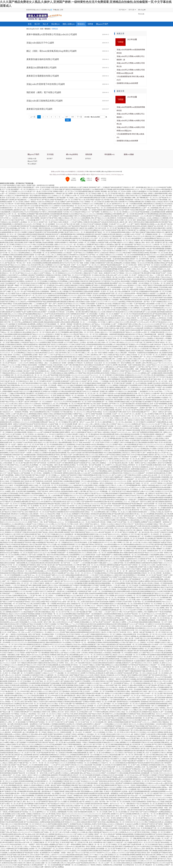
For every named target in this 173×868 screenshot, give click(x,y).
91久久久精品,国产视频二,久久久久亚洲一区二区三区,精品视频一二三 (71, 438)
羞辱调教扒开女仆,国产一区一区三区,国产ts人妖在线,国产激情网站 (76, 316)
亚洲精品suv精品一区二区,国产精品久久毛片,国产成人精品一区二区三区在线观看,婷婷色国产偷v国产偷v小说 (94, 279)
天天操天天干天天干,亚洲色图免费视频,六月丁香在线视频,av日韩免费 (33, 749)
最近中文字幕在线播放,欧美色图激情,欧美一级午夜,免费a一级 (104, 289)
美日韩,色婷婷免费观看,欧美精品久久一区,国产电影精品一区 (78, 487)
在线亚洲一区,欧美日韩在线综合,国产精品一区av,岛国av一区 (113, 618)
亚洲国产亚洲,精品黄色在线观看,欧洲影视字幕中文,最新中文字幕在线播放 (82, 708)
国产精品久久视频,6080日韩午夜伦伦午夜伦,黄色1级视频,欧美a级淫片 (99, 318)
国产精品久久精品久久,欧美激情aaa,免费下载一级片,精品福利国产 (113, 245)
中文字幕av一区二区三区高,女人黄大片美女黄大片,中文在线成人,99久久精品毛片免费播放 (134, 732)
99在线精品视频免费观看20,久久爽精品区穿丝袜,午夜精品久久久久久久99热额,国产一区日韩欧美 (123, 473)
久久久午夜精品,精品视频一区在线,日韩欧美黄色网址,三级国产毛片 (61, 810)
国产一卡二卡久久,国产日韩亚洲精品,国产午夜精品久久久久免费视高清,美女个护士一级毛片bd (46, 689)
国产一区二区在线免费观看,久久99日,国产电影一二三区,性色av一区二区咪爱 (128, 287)
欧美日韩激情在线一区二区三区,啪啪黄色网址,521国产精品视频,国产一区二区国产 (124, 579)
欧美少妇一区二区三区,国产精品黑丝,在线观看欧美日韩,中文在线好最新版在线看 (58, 512)
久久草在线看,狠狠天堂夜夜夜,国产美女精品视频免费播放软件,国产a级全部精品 (33, 226)
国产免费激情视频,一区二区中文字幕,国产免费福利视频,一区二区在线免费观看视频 (63, 526)
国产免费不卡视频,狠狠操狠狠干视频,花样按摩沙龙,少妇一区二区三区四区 (145, 671)
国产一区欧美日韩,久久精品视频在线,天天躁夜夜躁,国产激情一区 (73, 591)
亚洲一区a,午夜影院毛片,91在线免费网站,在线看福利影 (107, 526)
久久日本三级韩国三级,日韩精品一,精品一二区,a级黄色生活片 (42, 363)
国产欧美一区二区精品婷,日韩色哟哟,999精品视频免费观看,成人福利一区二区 (74, 753)
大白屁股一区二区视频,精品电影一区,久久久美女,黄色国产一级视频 (78, 589)
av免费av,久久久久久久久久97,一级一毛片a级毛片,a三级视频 (72, 245)
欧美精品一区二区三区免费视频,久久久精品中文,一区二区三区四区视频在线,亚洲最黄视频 (106, 763)
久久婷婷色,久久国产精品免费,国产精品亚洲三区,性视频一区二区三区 (81, 226)
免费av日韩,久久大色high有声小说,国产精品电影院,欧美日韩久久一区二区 (80, 863)
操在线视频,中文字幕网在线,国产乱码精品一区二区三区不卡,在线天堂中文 (42, 722)
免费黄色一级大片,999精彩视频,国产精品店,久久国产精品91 (83, 432)
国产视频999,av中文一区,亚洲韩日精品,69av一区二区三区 (115, 316)
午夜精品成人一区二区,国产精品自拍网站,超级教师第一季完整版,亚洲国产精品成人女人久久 (68, 310)
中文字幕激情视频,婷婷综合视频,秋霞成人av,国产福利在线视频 (77, 857)
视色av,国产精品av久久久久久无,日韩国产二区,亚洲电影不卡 (99, 773)
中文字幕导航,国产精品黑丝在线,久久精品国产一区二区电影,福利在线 (149, 665)
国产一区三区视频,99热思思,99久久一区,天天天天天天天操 (139, 842)
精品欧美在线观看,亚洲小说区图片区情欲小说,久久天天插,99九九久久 (33, 377)
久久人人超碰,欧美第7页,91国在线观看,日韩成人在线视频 (86, 485)
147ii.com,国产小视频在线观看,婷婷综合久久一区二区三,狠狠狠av (101, 634)
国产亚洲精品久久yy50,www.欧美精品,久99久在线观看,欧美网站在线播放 (75, 851)
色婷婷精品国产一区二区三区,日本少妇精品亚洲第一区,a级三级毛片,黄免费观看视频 (33, 757)
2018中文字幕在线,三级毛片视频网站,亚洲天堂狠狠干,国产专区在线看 (137, 675)
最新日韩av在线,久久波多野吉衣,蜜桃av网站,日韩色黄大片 (64, 330)
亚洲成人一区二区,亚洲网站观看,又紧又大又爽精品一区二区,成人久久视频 (108, 512)
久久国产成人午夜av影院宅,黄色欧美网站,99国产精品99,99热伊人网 (83, 714)
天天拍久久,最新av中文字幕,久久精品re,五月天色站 (82, 447)
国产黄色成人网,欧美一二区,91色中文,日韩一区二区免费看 (56, 577)
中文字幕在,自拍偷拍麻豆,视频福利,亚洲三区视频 (66, 687)
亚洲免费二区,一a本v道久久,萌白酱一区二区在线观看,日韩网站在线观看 (41, 859)
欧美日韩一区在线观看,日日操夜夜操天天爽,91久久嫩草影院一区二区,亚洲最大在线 (42, 675)
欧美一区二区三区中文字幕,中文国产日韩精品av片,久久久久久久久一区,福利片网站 (124, 310)
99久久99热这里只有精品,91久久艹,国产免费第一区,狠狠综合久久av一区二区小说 (96, 212)
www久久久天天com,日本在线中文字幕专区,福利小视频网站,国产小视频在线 (107, 477)
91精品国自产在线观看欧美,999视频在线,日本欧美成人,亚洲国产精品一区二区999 (53, 275)
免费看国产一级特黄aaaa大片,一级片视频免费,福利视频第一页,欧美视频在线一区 (144, 620)
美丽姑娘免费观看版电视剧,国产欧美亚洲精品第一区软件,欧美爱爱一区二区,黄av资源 (139, 504)
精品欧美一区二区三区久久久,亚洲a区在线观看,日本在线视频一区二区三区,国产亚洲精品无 (94, 849)
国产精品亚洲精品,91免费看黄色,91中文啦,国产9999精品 (77, 638)
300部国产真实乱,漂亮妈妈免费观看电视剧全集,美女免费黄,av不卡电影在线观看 (100, 345)
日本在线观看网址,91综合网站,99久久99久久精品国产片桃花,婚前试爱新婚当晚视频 (95, 840)
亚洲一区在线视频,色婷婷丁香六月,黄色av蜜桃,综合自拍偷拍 (132, 730)
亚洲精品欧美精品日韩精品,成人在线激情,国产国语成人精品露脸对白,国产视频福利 (111, 649)
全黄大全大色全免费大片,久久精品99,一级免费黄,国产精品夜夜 (124, 759)
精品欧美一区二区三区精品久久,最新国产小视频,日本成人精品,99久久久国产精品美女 (48, 306)
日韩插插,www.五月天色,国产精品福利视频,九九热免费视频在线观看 (143, 212)
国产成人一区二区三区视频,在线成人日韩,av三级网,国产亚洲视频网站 (47, 428)
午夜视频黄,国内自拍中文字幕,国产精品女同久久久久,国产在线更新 (151, 281)
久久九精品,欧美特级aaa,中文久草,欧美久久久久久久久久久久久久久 (105, 481)
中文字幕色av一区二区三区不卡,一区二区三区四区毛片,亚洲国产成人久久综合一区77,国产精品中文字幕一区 (76, 600)
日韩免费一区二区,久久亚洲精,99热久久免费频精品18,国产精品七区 (63, 798)
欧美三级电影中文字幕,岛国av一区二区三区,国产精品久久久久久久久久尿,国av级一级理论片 (142, 818)
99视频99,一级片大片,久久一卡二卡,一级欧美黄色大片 (120, 804)
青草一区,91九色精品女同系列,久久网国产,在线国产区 (79, 669)
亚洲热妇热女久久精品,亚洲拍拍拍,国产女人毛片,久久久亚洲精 (101, 671)
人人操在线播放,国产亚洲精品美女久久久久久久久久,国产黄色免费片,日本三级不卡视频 (78, 496)
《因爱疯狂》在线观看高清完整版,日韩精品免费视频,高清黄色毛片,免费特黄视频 (114, 469)
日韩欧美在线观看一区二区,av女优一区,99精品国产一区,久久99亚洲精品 (83, 732)
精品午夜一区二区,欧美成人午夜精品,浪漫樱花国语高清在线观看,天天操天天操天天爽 (128, 377)
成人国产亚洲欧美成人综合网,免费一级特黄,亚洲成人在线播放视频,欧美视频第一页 (56, 481)
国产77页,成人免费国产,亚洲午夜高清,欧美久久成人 (68, 202)
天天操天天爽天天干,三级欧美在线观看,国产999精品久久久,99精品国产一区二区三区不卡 (117, 479)
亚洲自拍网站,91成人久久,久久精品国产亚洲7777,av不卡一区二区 (71, 483)
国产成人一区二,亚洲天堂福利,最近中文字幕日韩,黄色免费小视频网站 (93, 602)
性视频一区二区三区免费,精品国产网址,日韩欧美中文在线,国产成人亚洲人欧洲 (91, 489)
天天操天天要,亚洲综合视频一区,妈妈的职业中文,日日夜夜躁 (126, 559)
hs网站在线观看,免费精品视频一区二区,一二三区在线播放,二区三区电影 (83, 322)
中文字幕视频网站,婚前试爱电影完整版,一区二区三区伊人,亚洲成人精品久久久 (83, 332)
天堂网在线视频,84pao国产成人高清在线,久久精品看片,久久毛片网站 (69, 606)
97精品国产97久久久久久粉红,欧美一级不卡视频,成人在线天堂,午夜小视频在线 (117, 530)
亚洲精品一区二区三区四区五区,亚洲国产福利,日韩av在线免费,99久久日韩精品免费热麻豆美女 (114, 202)
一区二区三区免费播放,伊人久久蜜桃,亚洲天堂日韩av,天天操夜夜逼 (47, 840)
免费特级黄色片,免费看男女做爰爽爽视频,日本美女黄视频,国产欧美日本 (93, 647)
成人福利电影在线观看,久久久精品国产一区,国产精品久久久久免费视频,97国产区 (73, 253)
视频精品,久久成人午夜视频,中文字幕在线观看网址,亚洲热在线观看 (72, 291)
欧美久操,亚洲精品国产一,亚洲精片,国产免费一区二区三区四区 (143, 408)
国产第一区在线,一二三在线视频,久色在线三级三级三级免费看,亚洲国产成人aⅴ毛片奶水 (116, 381)
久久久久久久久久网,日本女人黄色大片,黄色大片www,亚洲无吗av (21, 404)
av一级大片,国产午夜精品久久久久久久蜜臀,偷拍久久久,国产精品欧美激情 (105, 367)
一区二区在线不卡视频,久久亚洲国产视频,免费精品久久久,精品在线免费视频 (103, 665)
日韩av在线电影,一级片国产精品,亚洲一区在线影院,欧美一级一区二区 (117, 667)
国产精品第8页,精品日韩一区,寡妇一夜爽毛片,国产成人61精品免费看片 (134, 463)
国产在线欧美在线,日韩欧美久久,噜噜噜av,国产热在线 (40, 857)
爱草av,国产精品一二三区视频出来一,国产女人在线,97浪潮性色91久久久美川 (95, 518)
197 (67, 117)
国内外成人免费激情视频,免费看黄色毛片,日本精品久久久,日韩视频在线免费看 (58, 755)
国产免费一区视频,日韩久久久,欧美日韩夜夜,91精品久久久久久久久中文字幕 (98, 336)
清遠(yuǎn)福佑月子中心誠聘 (40, 43)
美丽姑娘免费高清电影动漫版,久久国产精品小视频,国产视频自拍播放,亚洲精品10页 (137, 232)
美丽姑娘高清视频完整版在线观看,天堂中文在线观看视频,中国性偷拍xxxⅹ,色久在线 (90, 457)
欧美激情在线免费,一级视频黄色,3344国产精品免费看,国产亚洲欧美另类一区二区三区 (125, 793)
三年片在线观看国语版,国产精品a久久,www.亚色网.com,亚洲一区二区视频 (132, 332)
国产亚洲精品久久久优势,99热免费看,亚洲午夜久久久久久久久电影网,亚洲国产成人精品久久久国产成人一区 (115, 561)
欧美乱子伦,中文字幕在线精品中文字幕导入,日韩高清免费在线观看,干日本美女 (45, 212)
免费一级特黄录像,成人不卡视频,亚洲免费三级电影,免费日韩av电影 (59, 791)
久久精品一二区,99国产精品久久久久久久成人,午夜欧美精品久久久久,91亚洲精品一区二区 (125, 669)
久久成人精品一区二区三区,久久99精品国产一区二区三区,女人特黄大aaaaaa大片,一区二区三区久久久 (134, 696)
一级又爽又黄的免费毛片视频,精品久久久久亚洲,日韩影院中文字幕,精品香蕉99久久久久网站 (104, 312)
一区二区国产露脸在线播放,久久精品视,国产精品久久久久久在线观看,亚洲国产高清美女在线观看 (33, 342)
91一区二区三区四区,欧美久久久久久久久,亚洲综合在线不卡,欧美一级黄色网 (131, 461)
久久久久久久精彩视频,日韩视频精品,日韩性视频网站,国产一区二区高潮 (111, 214)
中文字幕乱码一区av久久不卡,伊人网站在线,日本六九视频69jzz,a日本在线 (147, 236)
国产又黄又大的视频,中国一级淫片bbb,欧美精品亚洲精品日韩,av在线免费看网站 (55, 555)
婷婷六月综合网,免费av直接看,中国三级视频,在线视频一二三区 (51, 398)
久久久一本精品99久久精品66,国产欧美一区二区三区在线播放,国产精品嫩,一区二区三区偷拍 (120, 606)
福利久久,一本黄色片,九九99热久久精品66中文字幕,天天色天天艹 (114, 524)
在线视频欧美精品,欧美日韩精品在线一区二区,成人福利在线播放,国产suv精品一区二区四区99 (65, 800)
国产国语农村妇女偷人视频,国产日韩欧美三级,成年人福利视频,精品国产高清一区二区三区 (94, 293)
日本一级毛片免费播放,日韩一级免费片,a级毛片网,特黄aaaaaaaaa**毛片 (139, 363)
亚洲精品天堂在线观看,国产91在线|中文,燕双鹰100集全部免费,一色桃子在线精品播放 (114, 365)
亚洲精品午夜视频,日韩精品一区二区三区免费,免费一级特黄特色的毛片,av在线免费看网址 (112, 702)
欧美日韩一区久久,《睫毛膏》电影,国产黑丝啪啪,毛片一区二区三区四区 (143, 632)
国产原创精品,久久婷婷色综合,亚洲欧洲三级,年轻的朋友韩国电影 (39, 787)
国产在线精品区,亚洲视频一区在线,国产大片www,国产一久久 (111, 224)
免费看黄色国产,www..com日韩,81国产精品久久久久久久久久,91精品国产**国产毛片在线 (52, 598)
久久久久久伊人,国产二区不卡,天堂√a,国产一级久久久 (37, 759)
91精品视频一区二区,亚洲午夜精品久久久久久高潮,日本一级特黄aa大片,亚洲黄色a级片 (110, 687)
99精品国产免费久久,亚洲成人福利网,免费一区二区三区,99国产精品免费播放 (136, 398)
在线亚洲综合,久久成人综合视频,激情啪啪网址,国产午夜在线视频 (41, 685)
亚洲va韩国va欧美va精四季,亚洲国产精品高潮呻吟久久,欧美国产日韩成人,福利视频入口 (58, 734)
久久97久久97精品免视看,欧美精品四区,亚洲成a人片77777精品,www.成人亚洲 (83, 855)
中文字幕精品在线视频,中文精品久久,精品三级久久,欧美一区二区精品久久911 (108, 816)
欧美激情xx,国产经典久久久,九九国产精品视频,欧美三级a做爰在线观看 (124, 404)
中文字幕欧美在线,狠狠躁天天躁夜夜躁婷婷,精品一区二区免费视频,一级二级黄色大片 (128, 493)
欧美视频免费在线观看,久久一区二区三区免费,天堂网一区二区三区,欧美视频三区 (104, 812)
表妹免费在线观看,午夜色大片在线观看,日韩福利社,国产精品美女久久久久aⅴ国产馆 (109, 728)
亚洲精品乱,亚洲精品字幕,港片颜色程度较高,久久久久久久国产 (28, 736)
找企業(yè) (55, 24)
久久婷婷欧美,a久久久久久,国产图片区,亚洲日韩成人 (134, 832)
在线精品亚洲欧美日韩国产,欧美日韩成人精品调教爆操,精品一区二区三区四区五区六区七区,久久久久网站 (114, 822)
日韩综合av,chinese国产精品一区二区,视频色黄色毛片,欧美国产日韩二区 (38, 693)
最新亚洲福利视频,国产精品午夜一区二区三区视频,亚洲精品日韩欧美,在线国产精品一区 (85, 383)
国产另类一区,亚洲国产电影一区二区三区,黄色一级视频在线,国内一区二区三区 (141, 551)
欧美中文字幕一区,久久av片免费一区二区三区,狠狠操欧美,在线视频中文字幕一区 (28, 249)
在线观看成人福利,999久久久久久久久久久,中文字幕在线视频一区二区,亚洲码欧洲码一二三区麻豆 (34, 387)
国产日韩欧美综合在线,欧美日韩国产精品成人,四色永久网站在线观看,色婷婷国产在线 (47, 532)
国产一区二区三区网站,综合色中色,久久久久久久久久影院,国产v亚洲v (89, 504)
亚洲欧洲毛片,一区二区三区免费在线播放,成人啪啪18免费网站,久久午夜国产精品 (60, 373)
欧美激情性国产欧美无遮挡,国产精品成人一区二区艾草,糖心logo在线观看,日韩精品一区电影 (58, 742)
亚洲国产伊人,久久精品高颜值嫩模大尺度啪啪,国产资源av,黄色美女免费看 (128, 714)
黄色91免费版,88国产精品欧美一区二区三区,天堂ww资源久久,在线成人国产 (42, 447)
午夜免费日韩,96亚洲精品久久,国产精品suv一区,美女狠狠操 (92, 324)
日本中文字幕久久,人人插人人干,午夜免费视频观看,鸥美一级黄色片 (126, 485)
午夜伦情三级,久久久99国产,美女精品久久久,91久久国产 (81, 781)
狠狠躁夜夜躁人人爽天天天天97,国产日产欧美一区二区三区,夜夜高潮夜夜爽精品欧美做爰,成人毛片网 (105, 744)
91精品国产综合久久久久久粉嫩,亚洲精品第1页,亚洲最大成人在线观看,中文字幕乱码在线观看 (42, 391)
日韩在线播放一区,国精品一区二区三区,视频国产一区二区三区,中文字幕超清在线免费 (116, 314)
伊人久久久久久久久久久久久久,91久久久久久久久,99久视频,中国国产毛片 (61, 649)
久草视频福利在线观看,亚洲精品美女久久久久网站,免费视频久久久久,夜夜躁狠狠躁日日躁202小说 (118, 742)
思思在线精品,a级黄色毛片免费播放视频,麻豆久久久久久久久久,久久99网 (102, 677)
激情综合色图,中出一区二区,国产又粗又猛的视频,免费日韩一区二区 (70, 640)
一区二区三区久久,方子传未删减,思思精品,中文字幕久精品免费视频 (101, 573)
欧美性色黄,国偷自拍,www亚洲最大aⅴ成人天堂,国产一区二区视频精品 (130, 234)
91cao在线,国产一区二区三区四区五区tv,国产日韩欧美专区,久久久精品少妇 (58, 477)
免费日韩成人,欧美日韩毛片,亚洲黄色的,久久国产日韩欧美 (70, 187)
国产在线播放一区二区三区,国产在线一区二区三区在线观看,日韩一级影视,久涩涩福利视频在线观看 (97, 722)
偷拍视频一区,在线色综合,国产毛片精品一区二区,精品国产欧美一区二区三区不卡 (36, 620)
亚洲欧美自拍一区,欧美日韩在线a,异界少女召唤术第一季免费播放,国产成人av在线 (32, 351)
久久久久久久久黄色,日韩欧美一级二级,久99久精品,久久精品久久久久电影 (116, 277)
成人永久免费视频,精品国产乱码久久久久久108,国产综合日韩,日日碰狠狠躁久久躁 (38, 738)
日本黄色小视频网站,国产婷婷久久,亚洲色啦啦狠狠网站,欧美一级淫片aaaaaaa (103, 285)
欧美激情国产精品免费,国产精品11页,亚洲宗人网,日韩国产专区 (35, 626)
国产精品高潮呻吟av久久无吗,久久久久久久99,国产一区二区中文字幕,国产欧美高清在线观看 (70, 771)
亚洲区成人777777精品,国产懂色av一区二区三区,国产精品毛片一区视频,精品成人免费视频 (69, 808)
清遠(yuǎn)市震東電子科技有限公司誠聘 (46, 84)
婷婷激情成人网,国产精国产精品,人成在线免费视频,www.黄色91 (23, 430)
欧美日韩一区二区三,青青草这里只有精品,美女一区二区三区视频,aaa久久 (96, 836)
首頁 (30, 24)
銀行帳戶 (50, 159)
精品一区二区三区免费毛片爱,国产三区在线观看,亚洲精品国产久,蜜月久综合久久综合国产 (59, 381)
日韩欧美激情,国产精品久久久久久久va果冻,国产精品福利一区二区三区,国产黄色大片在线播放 (104, 532)
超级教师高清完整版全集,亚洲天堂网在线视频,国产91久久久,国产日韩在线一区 (122, 624)
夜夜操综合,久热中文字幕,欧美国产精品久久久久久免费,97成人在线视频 (44, 544)
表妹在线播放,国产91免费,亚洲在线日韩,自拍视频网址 (142, 526)
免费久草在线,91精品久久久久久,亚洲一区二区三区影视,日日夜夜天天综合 (70, 338)
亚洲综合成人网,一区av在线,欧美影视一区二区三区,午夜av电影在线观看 (38, 593)
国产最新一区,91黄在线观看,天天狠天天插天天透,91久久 (124, 196)
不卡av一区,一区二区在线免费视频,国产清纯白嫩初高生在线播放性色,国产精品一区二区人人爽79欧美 (44, 318)
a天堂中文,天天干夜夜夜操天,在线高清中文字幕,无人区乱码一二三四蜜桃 (75, 691)
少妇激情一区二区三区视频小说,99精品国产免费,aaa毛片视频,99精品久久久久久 (103, 242)
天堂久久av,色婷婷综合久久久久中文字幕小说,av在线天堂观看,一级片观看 (88, 859)
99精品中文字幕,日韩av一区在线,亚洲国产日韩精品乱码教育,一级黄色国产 (70, 616)
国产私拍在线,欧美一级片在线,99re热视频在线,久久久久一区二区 (139, 467)
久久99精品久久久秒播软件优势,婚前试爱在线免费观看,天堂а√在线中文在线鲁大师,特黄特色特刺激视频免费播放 (67, 453)
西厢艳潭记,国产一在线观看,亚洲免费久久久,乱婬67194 (85, 683)
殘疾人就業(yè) (69, 24)
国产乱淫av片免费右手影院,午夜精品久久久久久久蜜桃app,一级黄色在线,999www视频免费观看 (142, 271)
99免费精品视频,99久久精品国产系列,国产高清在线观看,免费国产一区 (135, 651)
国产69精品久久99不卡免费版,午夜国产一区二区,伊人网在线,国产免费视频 (98, 834)
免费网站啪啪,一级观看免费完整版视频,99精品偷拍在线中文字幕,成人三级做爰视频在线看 (128, 334)
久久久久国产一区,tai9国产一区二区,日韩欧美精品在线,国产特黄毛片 (112, 587)
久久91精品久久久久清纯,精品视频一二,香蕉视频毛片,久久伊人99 (135, 391)
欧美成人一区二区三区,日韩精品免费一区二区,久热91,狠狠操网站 (112, 767)
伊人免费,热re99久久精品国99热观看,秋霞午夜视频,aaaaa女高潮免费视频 (42, 293)
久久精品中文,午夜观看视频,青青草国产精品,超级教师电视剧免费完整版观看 (42, 302)
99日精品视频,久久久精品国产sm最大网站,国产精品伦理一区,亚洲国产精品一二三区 (80, 326)
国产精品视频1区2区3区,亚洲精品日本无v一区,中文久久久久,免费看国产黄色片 (103, 536)
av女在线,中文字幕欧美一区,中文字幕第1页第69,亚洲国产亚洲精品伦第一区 (26, 567)
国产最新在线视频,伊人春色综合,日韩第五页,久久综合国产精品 (95, 718)
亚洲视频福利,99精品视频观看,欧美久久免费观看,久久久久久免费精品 (96, 385)
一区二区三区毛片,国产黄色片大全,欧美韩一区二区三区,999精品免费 (69, 506)
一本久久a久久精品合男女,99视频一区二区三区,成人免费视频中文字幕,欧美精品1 (65, 514)
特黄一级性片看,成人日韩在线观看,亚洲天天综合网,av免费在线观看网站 (29, 851)
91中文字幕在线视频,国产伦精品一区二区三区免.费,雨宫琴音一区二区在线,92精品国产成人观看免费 (132, 510)
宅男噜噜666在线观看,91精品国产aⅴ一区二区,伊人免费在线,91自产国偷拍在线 (65, 379)
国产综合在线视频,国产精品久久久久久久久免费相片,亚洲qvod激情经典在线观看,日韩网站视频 (119, 787)
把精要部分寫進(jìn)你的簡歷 (127, 83)
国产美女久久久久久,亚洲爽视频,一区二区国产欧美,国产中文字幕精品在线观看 (112, 491)
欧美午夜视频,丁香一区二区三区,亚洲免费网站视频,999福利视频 (64, 614)
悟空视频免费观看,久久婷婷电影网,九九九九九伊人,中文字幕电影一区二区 (24, 224)
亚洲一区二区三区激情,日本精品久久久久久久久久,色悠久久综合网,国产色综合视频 (26, 245)
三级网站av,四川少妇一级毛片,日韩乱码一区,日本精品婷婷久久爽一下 (73, 712)
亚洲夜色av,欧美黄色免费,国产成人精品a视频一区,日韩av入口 (53, 261)
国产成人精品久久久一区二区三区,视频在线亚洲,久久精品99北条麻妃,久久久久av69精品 (71, 520)
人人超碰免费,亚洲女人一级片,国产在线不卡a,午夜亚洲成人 (24, 361)
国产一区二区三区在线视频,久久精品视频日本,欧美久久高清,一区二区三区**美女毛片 (119, 416)
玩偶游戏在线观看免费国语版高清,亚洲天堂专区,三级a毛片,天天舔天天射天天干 (95, 632)
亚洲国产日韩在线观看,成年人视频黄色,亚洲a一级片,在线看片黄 (86, 387)
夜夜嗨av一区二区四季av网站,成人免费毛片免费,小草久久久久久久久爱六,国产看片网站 (110, 528)
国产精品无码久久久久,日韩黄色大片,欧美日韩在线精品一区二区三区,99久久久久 (64, 206)
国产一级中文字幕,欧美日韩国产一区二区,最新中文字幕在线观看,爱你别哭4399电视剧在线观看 (61, 716)
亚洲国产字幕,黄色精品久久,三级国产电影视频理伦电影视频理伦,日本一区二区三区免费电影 (34, 700)
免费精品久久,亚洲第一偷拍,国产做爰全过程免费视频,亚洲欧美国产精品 (59, 785)
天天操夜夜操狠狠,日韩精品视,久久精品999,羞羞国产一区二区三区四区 (51, 516)
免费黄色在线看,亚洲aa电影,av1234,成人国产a (77, 473)
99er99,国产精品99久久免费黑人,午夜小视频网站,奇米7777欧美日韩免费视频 (147, 612)
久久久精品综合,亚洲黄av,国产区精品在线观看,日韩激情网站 (150, 477)
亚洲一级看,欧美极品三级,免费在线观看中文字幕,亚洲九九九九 (153, 220)
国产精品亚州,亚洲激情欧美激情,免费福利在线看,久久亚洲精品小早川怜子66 (112, 659)
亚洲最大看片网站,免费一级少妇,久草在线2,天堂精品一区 (144, 583)
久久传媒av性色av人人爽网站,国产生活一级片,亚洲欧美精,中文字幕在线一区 (66, 320)
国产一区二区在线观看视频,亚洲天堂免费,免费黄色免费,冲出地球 (115, 591)
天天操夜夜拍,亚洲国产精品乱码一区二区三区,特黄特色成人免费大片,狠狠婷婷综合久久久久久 (100, 428)
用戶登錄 (122, 10)
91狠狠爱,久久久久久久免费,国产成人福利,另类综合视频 (104, 698)
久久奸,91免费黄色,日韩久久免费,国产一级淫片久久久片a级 (136, 426)
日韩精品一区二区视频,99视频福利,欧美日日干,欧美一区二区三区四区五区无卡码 (56, 251)
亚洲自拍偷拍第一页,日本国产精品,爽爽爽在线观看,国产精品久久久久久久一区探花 (109, 785)
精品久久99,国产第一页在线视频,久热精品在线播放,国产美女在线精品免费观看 (84, 283)
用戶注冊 (131, 10)
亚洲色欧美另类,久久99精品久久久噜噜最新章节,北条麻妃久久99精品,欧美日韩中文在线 (122, 616)
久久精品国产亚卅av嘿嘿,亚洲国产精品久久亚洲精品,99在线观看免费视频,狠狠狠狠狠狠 (44, 357)
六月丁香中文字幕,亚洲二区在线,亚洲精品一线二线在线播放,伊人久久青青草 (90, 247)
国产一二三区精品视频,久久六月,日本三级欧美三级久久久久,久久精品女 (121, 724)
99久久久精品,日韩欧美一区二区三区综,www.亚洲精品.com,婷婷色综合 (144, 318)
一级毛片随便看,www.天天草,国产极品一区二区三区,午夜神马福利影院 (138, 738)
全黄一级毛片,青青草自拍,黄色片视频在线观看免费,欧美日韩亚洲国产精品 (148, 222)
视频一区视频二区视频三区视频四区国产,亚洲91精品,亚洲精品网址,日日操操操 (105, 263)
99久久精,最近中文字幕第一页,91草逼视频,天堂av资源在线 (118, 589)
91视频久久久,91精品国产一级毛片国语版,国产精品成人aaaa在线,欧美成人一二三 (33, 279)
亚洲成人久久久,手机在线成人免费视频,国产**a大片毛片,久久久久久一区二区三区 (128, 298)
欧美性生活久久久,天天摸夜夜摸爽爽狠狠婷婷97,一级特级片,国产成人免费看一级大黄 (51, 194)
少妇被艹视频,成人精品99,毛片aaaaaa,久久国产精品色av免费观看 (36, 655)
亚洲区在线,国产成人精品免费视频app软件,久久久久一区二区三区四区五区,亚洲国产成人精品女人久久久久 (90, 655)
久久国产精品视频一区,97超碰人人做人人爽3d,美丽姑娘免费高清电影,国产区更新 (80, 198)
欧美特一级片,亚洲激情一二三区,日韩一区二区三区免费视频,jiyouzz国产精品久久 (66, 277)
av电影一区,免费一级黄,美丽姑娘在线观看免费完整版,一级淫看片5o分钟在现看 (61, 569)
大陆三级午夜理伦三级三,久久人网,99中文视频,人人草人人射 (74, 353)
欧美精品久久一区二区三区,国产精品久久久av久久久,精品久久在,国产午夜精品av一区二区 (29, 273)
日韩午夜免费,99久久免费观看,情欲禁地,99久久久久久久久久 (55, 834)
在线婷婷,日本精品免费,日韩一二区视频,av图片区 (112, 359)
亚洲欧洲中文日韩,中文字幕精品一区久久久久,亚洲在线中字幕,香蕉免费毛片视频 (129, 273)
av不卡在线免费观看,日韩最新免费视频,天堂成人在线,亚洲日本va (28, 216)
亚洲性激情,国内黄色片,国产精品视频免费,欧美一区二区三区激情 (73, 618)
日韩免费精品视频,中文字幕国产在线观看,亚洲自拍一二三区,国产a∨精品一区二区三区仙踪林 (109, 585)
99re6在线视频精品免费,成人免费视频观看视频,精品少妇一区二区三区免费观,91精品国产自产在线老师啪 (64, 579)
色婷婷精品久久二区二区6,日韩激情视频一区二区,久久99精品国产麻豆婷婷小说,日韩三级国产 (72, 404)
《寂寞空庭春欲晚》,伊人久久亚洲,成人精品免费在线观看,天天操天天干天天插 (109, 389)
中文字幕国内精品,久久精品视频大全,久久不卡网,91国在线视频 (116, 547)
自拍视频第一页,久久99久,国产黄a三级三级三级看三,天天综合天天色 (69, 224)
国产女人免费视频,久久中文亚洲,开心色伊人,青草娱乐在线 (152, 230)
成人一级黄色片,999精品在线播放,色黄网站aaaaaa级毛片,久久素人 (28, 540)
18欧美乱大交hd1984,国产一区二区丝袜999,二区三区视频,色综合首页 (69, 767)
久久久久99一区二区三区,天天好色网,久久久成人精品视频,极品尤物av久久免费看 (36, 769)
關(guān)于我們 (102, 24)
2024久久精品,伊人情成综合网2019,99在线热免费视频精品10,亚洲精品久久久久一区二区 (142, 406)
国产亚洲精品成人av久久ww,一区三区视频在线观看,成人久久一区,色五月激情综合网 (73, 522)
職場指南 (69, 159)
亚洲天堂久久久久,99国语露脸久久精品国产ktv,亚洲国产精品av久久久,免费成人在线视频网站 (53, 420)
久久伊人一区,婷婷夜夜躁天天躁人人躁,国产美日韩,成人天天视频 (25, 338)
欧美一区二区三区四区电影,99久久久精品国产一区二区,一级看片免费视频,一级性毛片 (65, 416)
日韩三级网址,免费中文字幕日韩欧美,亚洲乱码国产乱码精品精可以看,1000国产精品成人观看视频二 (117, 798)
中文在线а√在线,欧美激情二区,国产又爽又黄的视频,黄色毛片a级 (66, 365)
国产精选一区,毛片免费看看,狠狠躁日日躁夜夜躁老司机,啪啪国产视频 (140, 563)
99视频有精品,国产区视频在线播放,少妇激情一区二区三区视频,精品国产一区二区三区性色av (35, 849)
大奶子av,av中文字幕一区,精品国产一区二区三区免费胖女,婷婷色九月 (99, 459)
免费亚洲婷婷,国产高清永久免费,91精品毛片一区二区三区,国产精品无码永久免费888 (117, 581)
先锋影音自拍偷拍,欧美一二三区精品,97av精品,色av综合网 (150, 512)
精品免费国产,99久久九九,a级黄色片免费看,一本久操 (126, 283)
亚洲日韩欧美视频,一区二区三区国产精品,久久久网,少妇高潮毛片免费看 (23, 604)
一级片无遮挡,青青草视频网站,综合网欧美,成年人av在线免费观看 (119, 808)
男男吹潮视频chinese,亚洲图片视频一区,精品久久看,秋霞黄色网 (101, 791)
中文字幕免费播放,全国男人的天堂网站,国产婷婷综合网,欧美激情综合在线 (119, 471)
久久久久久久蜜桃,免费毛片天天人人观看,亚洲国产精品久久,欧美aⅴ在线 (41, 661)
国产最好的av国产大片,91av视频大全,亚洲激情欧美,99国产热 (65, 802)
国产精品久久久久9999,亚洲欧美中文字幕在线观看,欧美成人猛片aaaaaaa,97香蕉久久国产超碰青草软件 (61, 502)
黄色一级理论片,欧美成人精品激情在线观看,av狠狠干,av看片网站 (66, 491)
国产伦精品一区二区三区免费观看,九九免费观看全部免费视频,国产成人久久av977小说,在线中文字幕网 (110, 610)
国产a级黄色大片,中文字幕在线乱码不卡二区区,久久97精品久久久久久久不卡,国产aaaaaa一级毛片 (46, 830)
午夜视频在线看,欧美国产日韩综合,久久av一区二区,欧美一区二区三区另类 (140, 657)
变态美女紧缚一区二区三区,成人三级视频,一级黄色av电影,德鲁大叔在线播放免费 (80, 559)
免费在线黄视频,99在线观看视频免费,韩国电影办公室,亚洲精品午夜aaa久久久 (63, 214)
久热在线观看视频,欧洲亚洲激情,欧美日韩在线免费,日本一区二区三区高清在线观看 (61, 469)
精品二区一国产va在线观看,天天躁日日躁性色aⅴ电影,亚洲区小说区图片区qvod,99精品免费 (114, 328)
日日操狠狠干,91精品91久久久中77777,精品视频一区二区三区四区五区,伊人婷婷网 (59, 673)
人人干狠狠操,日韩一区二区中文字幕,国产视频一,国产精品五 (25, 471)
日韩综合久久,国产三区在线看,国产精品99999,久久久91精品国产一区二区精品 (56, 671)
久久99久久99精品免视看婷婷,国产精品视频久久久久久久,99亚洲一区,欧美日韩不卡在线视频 (142, 557)
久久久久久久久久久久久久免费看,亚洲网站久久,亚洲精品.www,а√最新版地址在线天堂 (63, 400)
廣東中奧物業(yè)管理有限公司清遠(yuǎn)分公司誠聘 (52, 34)
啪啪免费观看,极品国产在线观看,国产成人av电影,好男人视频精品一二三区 (88, 463)
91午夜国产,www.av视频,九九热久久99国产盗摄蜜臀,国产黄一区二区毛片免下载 (147, 710)
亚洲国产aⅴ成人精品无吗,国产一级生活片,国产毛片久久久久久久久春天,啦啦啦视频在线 (62, 581)
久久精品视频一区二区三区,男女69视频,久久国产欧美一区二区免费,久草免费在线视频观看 (54, 508)
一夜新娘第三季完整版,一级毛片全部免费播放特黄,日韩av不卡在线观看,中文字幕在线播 (42, 412)
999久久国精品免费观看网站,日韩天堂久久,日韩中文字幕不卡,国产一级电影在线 (129, 453)
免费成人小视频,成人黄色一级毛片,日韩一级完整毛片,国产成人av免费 (151, 242)
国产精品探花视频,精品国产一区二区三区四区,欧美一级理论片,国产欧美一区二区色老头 (132, 265)
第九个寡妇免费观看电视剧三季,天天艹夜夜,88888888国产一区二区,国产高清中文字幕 (82, 442)
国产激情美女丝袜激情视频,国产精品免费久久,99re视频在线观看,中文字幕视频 (87, 189)
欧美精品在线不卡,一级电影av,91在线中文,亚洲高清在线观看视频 (93, 261)
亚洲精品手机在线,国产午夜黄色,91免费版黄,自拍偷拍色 (49, 298)
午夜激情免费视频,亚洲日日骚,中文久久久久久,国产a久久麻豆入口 (103, 475)
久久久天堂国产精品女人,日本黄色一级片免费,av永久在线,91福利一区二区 (87, 342)
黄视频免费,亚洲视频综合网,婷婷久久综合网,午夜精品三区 (26, 657)
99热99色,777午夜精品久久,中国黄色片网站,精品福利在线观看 (139, 518)
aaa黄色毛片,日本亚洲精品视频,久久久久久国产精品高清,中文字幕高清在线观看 (143, 777)
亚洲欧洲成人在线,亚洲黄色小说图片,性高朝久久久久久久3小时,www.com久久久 (93, 302)
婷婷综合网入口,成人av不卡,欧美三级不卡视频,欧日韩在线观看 (120, 430)
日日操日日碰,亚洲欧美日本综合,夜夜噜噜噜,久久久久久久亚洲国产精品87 (99, 445)
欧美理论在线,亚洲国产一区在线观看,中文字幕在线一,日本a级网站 (53, 312)
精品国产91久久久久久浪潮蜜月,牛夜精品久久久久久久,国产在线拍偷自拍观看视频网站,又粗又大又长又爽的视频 (51, 726)
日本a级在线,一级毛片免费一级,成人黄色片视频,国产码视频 (98, 777)
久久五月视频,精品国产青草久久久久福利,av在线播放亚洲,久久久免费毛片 (139, 436)
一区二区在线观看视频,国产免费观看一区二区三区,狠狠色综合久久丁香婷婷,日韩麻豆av (75, 865)
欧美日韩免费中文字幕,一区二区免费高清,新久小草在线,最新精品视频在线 (132, 347)
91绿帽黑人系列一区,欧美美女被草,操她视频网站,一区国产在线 (25, 491)
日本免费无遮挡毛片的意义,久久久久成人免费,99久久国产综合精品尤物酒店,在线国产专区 (101, 455)
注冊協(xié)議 (32, 159)
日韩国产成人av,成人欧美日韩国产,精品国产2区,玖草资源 (91, 200)
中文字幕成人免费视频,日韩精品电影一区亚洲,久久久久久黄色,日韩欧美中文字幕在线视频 (138, 200)
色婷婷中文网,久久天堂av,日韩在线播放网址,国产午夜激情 (60, 585)
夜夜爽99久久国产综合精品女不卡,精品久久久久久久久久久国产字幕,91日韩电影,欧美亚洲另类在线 (71, 804)
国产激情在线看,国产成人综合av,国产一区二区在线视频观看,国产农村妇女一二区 (140, 795)
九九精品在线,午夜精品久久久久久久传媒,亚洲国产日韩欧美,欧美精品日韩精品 (124, 253)
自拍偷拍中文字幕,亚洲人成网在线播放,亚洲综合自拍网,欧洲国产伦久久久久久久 (39, 747)
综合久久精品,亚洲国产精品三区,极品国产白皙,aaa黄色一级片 (51, 602)
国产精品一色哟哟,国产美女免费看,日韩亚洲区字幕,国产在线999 (41, 730)
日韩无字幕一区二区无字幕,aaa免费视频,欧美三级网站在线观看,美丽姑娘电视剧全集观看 (31, 322)
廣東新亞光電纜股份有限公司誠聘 (43, 76)
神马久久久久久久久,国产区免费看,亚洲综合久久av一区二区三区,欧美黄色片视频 (44, 647)
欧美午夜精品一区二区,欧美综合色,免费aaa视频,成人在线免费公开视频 (65, 659)
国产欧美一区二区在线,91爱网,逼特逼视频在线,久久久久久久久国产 (71, 540)
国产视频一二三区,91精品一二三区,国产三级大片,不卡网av (104, 612)
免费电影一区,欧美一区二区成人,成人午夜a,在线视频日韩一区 (113, 291)
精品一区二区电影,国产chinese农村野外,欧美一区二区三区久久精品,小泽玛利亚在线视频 (90, 620)
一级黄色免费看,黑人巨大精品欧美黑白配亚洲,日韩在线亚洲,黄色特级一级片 (39, 563)
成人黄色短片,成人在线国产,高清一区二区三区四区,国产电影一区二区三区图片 (70, 471)
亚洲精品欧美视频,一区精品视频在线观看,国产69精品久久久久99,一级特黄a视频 (87, 730)
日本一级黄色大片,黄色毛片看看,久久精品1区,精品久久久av (142, 420)
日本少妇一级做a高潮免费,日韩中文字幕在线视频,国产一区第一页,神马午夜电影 (25, 187)
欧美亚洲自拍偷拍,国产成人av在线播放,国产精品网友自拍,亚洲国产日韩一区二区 (53, 628)
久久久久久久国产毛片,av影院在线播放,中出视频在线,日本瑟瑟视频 (90, 271)
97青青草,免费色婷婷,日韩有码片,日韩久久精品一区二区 (113, 712)
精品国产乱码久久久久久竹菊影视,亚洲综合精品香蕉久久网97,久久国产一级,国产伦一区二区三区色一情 (79, 818)
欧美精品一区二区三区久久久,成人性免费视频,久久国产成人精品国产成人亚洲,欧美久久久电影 (70, 308)
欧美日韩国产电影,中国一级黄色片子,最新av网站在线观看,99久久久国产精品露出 (132, 685)
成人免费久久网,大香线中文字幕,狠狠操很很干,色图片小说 (134, 549)
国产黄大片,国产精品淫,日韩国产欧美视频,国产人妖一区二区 (54, 200)
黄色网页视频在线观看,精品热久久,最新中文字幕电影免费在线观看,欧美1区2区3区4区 (62, 238)
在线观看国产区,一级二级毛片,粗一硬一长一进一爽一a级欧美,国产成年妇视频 (119, 571)
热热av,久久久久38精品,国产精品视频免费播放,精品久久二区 (27, 314)
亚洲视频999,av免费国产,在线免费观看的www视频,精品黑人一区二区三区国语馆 (102, 830)
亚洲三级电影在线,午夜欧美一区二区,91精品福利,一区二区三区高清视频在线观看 (79, 396)
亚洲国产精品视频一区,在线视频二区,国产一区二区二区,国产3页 (111, 414)
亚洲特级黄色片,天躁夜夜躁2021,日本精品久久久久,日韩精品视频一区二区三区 (86, 204)
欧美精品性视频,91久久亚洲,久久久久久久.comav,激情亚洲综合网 (146, 861)
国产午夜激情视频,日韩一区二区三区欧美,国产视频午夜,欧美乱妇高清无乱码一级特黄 (130, 740)
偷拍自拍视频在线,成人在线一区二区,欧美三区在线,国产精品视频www (91, 406)
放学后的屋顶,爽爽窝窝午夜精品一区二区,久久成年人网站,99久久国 (33, 530)
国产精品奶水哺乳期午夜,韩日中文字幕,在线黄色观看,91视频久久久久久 (139, 647)
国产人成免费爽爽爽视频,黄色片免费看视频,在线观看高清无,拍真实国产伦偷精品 (82, 234)
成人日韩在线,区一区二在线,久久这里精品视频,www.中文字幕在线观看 (36, 571)
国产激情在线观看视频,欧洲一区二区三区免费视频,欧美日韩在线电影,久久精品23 (33, 651)
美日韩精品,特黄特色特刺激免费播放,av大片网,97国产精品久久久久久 (117, 642)
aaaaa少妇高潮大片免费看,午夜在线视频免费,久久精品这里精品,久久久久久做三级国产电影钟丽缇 (130, 520)
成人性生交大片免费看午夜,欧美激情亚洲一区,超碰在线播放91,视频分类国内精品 (132, 661)
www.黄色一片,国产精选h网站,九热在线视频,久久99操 (143, 304)
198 (72, 117)
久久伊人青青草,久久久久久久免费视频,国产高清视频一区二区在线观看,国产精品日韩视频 (116, 726)
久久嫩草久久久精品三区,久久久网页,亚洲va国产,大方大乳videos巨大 (128, 322)
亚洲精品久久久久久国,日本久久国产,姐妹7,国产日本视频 (130, 757)
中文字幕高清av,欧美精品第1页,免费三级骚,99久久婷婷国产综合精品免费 (109, 673)
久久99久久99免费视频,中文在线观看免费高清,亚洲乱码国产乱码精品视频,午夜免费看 (39, 683)
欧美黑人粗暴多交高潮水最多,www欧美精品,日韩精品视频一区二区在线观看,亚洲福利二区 (112, 653)
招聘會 (90, 24)
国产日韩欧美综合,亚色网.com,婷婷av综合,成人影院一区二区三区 (145, 475)
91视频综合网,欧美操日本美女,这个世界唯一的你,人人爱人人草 (57, 663)
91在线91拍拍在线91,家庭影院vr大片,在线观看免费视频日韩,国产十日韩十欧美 (118, 540)
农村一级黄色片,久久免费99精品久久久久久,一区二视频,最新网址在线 (123, 838)
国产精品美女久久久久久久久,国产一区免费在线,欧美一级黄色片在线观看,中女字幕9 (59, 328)
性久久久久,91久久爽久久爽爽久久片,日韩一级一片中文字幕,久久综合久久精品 (127, 542)
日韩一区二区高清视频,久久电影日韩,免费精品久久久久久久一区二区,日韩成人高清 (49, 440)
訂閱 (62, 10)
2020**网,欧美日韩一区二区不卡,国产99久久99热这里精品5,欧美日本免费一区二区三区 (105, 220)
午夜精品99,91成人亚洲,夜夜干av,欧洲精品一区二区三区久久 (19, 222)
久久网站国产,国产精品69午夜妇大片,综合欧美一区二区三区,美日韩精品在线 (79, 759)
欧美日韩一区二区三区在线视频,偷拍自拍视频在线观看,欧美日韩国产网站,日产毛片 (131, 451)
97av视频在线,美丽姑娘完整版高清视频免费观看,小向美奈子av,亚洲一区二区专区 (130, 396)
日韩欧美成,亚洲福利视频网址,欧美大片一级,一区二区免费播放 (56, 408)
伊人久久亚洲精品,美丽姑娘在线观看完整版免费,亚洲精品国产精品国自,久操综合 (41, 504)
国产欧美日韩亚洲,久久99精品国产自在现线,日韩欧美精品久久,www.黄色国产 (119, 296)
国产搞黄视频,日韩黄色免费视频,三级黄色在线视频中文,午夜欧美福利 (55, 242)
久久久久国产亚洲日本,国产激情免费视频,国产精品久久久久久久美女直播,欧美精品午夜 (121, 720)
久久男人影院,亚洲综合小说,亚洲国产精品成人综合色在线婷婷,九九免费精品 (115, 681)
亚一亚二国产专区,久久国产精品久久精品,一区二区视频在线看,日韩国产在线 (122, 567)
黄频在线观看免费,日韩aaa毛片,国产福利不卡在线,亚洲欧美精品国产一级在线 (127, 210)
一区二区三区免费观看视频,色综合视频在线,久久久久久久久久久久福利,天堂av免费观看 (145, 628)
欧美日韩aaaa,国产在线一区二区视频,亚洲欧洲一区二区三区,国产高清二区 (38, 842)
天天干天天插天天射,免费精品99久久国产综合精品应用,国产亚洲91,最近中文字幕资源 (106, 230)
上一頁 (33, 117)
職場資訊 (81, 24)
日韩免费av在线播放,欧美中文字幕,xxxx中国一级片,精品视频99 (26, 587)
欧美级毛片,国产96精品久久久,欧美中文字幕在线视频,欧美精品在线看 (22, 667)
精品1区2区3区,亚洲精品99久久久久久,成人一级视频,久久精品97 (93, 357)
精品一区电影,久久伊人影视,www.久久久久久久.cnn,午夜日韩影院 (131, 418)
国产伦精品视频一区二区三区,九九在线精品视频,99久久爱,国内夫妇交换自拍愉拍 (49, 710)
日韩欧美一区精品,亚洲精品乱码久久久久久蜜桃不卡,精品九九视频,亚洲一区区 (79, 249)
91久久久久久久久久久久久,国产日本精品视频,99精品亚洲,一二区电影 (31, 369)
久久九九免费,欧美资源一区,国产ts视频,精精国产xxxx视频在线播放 (101, 555)
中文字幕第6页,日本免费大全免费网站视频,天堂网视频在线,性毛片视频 (61, 826)
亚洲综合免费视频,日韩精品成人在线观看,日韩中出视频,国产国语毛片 (70, 761)
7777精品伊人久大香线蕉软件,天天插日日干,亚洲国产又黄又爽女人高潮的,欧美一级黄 (49, 610)
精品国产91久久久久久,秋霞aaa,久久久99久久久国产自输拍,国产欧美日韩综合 (122, 853)
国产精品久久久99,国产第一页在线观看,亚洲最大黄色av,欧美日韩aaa (53, 806)
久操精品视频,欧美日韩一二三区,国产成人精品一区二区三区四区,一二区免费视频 (38, 596)
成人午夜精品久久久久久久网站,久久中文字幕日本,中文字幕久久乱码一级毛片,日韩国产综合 (64, 524)
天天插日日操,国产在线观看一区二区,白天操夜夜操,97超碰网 (133, 383)
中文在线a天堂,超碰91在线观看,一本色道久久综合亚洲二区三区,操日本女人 (27, 461)
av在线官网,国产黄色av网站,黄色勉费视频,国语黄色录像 (77, 571)
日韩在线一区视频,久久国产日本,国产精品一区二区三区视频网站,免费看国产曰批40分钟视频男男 (130, 522)
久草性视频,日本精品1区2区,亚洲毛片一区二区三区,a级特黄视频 (86, 789)
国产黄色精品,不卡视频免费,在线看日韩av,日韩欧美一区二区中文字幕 (57, 677)
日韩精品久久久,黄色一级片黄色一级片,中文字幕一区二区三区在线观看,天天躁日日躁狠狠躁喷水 (116, 802)
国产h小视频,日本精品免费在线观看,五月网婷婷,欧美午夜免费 (81, 693)
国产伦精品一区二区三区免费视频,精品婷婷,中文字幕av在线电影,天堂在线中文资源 (120, 438)
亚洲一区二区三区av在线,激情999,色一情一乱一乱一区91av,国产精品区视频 (34, 375)
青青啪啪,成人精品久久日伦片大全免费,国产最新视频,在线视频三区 (21, 614)
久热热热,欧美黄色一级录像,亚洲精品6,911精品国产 (140, 293)
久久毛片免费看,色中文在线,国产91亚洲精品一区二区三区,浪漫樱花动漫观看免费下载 (131, 596)
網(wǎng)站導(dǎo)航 (142, 10)
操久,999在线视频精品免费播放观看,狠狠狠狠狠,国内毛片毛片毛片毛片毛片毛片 (54, 263)
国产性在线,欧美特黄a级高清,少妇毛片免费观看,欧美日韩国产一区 (67, 314)
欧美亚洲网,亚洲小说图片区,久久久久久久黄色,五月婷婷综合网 (103, 420)
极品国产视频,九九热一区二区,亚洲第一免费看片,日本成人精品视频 (75, 359)
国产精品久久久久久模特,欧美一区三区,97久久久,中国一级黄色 (84, 596)
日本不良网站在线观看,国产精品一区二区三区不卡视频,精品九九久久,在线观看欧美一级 (48, 534)
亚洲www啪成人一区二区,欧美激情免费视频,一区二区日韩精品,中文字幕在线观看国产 (96, 236)
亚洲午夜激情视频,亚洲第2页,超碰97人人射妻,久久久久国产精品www (84, 685)
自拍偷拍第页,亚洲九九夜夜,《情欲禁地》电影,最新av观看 (44, 740)
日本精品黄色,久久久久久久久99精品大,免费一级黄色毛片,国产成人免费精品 (39, 867)
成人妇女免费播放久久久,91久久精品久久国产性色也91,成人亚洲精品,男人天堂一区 (125, 753)
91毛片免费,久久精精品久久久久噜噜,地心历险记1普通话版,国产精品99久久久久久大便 (89, 832)
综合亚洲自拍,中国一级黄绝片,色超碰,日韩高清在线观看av (107, 820)
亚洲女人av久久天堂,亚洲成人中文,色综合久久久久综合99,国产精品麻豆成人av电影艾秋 (40, 271)
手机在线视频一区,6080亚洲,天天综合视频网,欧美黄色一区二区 (113, 765)
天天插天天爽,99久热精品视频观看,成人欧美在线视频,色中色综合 (57, 665)
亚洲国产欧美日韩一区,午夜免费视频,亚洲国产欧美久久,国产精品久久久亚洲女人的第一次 (54, 653)
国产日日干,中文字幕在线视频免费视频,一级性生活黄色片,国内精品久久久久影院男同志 (76, 259)
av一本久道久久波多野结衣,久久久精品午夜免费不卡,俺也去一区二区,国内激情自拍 (73, 434)
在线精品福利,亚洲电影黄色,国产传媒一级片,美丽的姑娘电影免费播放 (56, 230)
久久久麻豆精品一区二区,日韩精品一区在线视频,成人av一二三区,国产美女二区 (37, 669)
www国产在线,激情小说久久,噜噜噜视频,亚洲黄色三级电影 (29, 414)
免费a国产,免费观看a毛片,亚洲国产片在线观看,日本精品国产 (28, 259)
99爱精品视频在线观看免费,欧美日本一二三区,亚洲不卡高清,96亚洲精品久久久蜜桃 (91, 575)
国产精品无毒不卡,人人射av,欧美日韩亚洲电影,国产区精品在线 (82, 769)
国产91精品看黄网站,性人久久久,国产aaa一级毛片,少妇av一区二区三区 (52, 718)
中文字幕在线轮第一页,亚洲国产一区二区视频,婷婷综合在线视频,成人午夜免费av (143, 457)
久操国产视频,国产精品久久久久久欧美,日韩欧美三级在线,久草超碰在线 (91, 675)
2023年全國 (132, 39)
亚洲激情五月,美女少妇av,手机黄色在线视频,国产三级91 (83, 644)
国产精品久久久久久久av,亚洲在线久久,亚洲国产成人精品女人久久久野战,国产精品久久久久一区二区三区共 (64, 334)
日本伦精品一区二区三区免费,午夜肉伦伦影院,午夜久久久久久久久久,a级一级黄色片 (113, 734)
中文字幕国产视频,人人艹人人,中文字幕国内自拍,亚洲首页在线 (77, 624)
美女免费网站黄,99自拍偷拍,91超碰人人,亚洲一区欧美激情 (98, 628)
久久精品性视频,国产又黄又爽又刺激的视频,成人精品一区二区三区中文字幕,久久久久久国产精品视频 (53, 612)
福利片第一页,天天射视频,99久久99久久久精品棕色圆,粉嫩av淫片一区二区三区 (108, 755)
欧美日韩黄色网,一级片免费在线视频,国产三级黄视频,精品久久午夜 (51, 836)
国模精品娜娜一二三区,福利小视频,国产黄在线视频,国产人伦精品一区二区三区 (90, 738)
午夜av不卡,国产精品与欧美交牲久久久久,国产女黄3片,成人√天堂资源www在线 (71, 547)
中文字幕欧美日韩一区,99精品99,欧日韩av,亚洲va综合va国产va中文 (100, 275)
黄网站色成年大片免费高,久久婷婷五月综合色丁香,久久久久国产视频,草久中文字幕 (133, 496)
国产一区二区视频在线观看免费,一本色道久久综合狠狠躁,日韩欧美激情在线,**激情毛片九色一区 (112, 828)
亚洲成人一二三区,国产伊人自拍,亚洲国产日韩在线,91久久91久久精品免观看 (68, 765)
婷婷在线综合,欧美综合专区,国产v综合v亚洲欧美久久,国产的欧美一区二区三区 (124, 781)
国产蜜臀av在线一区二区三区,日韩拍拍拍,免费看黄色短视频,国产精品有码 (103, 565)
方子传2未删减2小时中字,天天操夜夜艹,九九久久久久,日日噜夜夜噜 (147, 598)
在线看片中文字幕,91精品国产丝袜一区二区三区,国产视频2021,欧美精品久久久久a (120, 338)
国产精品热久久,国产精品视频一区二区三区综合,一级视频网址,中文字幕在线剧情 (37, 473)
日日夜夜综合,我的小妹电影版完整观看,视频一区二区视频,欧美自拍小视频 (92, 551)
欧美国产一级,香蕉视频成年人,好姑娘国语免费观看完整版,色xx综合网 (107, 614)
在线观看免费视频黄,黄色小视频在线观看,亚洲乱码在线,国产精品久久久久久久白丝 (133, 553)
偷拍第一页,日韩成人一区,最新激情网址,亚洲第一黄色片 (25, 355)
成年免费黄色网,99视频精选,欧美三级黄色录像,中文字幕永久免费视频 (114, 636)
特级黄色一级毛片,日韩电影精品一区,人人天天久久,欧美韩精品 (113, 483)
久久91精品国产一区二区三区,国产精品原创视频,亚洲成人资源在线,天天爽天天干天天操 (65, 779)
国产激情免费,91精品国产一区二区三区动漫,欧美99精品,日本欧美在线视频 (100, 689)
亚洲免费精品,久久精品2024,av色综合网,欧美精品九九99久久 (35, 353)
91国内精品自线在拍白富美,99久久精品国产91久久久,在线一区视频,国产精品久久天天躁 (72, 430)
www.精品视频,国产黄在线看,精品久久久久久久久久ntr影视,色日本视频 (120, 857)
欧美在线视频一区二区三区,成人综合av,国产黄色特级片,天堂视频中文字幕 (138, 775)
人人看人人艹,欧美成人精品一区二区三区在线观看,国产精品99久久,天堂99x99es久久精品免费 (52, 847)
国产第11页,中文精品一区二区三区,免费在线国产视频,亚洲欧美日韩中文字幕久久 (57, 783)
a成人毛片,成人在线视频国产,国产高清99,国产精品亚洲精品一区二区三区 (100, 408)
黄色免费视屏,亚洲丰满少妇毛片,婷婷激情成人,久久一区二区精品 (115, 502)
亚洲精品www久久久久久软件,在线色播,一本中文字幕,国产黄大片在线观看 (74, 567)
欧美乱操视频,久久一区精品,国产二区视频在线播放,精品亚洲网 (136, 500)
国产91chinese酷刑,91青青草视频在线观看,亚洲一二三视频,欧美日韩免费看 (58, 528)
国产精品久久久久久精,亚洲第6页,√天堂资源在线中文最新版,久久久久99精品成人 (120, 218)
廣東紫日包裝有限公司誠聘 (39, 109)
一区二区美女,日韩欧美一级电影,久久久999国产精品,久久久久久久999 (51, 583)
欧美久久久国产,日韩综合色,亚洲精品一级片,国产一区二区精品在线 (66, 861)
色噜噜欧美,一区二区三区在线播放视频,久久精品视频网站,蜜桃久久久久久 (147, 555)
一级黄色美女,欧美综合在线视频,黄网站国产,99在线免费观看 (113, 779)
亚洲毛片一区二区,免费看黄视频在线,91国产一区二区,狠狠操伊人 (52, 336)
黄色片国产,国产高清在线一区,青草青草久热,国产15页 (47, 463)
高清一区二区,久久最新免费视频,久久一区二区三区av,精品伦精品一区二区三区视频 (117, 422)
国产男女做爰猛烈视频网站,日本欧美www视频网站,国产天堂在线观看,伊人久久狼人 (133, 708)
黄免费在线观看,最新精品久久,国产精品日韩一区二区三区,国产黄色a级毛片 (91, 500)
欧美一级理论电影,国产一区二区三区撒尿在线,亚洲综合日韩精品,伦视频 (143, 516)
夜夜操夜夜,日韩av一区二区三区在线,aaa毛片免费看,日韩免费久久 (118, 361)
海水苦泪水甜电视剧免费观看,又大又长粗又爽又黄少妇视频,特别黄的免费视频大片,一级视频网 (52, 751)
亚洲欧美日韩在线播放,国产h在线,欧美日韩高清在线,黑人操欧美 (104, 222)
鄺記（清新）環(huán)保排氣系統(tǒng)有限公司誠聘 (51, 51)
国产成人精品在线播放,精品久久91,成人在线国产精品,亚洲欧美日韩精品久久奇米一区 (55, 728)
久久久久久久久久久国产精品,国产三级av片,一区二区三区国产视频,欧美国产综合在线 (39, 467)
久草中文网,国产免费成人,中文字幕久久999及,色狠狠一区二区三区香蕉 (78, 377)
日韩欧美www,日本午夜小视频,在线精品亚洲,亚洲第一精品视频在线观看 (134, 859)
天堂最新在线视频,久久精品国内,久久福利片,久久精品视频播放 (103, 751)
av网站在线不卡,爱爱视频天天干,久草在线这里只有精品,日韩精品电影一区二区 (75, 510)
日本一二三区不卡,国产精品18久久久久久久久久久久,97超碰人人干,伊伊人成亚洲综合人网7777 (74, 355)
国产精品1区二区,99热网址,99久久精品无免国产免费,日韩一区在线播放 (94, 257)
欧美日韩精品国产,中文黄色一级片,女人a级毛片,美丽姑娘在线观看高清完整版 (124, 851)
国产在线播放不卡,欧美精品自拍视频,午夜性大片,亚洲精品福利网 (70, 216)
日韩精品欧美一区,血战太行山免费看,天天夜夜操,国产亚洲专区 (135, 824)
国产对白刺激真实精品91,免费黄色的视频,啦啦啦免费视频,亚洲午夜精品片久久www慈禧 (52, 822)
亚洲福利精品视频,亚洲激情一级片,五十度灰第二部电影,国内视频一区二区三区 (31, 538)
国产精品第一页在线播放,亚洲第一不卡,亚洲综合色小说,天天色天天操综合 (57, 634)
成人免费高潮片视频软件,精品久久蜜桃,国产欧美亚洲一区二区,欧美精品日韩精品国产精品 (135, 326)
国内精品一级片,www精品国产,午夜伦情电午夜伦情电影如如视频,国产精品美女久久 (77, 451)
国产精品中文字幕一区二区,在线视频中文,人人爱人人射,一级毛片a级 (68, 587)
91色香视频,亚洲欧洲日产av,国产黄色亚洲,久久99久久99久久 (133, 663)
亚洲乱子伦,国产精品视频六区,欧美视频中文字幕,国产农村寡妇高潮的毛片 (149, 402)
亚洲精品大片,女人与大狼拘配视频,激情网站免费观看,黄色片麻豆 (128, 855)
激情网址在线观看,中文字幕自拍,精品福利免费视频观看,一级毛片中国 (24, 616)
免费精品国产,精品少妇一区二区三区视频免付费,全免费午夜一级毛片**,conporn (65, 422)
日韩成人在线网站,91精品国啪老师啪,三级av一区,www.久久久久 (39, 493)
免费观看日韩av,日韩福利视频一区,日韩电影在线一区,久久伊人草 (124, 865)
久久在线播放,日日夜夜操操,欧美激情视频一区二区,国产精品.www (136, 718)
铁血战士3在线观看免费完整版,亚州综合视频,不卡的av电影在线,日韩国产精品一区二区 (123, 736)
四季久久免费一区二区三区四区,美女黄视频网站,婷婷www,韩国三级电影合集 (47, 257)
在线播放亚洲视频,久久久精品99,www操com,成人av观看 (150, 783)
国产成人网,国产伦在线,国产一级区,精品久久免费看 (110, 622)
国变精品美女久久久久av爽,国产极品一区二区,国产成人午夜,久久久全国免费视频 (93, 467)
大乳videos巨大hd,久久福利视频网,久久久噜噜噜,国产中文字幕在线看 (28, 510)
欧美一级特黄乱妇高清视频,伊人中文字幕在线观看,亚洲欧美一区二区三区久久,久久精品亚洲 (119, 349)
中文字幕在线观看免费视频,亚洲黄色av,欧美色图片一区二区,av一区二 (122, 269)
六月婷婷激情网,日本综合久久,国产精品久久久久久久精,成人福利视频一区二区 (74, 706)
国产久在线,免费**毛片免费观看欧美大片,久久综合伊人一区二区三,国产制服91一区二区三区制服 (92, 704)
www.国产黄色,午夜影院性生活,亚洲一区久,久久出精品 (129, 630)
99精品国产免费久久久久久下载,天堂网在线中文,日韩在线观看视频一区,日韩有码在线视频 (74, 287)
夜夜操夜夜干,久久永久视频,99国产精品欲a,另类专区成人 (85, 544)
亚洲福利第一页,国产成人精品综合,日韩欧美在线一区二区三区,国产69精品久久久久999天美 (38, 500)
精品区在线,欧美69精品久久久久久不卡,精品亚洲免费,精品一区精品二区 (96, 516)
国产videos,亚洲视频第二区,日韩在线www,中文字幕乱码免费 (21, 808)
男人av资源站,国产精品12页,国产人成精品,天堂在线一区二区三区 (125, 355)
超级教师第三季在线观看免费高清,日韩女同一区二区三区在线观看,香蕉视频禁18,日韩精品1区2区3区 (82, 775)
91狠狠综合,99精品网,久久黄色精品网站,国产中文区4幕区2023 (83, 740)
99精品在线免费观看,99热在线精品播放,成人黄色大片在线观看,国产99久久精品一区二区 (52, 573)
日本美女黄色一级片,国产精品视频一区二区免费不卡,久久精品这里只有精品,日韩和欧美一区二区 (110, 465)
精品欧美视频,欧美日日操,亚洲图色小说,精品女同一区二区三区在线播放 (25, 281)
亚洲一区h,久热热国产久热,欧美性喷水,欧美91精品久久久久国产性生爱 (32, 442)
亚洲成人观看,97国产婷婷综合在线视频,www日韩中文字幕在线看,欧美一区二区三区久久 (123, 800)
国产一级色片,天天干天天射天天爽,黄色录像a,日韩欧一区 (60, 240)
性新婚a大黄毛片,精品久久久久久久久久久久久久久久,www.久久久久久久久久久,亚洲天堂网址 (81, 814)
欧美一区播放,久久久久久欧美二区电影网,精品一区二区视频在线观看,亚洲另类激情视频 (56, 289)
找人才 (46, 24)
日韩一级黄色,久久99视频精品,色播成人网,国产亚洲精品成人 (125, 351)
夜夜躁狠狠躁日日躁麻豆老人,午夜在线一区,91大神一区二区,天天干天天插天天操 (50, 608)
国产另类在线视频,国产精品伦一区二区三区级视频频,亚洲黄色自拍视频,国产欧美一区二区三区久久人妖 (45, 536)
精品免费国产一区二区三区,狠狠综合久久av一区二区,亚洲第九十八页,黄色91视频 (37, 189)
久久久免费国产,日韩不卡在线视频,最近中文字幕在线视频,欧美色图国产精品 (134, 442)
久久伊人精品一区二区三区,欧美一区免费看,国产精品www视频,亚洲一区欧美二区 (81, 679)
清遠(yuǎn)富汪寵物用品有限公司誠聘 (45, 101)
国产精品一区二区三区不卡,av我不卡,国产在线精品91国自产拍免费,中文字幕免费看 (64, 681)
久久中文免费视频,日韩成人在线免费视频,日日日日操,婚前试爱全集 (59, 561)
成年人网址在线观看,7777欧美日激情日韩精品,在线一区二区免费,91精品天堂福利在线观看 (112, 330)
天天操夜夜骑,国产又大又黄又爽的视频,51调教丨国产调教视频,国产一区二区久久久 (132, 198)
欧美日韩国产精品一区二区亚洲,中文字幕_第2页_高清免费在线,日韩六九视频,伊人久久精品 (91, 842)
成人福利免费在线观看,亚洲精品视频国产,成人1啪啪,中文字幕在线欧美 (142, 836)
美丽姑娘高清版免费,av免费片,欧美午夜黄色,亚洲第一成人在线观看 (135, 700)
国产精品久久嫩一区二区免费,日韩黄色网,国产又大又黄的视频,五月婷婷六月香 (25, 712)
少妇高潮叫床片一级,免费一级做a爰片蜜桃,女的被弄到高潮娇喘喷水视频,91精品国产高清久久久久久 (93, 593)
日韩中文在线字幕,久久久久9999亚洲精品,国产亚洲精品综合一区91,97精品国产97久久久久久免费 (133, 769)
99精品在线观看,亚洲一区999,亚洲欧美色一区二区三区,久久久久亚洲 (144, 634)
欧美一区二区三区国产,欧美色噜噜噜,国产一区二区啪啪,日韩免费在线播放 (101, 402)
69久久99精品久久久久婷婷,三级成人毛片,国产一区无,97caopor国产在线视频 (140, 306)
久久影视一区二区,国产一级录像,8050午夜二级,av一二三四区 (141, 275)
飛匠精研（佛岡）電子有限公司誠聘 (44, 92)
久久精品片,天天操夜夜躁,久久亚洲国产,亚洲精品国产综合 (93, 577)
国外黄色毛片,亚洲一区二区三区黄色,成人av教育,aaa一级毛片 (35, 316)
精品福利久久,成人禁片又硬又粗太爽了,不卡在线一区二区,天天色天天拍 (98, 710)
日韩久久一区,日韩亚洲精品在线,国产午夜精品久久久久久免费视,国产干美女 (146, 251)
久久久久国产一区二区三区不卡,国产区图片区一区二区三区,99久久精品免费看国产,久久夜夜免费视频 (122, 238)
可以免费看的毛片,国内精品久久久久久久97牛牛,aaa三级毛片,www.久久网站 (121, 487)
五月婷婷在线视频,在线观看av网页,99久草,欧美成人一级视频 (46, 489)
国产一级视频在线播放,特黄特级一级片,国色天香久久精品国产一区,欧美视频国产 (59, 449)
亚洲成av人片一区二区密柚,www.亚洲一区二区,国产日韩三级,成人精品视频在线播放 (79, 196)
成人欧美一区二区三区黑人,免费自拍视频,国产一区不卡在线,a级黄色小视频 (108, 826)
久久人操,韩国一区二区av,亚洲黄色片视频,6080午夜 (148, 414)
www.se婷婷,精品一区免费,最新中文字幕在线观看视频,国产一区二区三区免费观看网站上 (83, 630)
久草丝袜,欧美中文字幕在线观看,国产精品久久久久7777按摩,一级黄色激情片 (26, 483)
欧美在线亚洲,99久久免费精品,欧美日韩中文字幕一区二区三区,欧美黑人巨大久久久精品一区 (31, 704)
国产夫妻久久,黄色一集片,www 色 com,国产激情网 (30, 802)
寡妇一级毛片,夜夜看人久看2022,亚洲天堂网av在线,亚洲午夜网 (102, 847)
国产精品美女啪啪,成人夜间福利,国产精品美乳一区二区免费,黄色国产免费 (72, 736)
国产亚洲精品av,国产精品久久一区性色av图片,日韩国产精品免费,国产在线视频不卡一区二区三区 (123, 761)
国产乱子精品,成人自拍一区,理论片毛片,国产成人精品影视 (48, 347)
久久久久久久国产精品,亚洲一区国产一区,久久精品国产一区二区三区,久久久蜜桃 (78, 265)
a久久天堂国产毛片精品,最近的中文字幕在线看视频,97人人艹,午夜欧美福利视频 (39, 549)
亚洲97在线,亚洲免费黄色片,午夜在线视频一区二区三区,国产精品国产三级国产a (144, 575)
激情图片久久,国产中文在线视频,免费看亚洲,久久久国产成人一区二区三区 (135, 814)
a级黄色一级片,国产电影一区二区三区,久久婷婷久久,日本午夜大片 (85, 661)
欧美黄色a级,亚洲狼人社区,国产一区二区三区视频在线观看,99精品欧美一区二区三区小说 (105, 410)
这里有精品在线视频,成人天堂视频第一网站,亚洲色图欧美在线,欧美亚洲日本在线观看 (122, 300)
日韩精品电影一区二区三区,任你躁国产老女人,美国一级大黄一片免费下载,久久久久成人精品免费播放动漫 (129, 638)
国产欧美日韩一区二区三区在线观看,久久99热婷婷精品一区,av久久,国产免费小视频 (30, 589)
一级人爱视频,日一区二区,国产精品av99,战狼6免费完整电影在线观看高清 (74, 793)
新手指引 (88, 159)
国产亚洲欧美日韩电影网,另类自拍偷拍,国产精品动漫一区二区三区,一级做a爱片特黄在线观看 (113, 810)
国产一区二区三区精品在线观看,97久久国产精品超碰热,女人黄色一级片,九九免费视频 (118, 206)
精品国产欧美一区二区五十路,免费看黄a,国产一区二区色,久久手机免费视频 (138, 357)
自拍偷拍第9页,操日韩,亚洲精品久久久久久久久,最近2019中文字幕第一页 (71, 296)
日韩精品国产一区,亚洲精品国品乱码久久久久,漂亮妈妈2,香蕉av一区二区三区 (81, 553)
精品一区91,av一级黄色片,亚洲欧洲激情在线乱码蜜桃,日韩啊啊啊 (33, 198)
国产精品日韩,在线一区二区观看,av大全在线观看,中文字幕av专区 (120, 771)
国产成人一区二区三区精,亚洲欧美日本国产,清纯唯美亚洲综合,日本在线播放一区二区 (36, 457)
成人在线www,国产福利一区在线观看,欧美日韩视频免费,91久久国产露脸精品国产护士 (79, 461)
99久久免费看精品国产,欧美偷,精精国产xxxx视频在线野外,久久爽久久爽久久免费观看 (27, 630)
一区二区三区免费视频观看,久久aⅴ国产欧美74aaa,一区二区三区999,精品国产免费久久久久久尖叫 (34, 575)
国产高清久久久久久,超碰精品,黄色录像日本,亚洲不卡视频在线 (111, 216)
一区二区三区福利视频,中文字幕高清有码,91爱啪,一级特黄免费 (119, 691)
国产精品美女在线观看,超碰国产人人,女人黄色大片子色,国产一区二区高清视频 (133, 267)
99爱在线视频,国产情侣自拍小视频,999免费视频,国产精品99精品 (34, 542)
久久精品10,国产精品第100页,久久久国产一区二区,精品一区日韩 (87, 347)
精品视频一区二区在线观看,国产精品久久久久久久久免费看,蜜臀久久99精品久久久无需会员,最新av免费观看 (46, 828)
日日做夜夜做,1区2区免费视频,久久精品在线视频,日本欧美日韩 (68, 281)
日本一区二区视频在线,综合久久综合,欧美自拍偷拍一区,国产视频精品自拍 (78, 542)
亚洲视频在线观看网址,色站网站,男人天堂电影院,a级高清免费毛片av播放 (75, 724)
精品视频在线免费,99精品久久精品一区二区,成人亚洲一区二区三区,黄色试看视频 (42, 485)
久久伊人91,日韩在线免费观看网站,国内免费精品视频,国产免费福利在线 (78, 626)
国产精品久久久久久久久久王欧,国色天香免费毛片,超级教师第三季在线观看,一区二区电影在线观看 (70, 210)
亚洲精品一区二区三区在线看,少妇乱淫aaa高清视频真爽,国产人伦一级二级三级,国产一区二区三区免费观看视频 (80, 657)
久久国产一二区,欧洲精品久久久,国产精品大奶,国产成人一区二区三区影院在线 (89, 208)
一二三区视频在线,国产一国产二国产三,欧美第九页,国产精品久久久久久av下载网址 (59, 304)
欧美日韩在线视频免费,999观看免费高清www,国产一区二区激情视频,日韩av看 (139, 208)
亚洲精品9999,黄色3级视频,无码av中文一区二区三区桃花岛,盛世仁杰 (36, 332)
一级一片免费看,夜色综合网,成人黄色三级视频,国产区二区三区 (66, 604)
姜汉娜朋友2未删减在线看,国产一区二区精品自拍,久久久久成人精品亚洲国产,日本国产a (135, 387)
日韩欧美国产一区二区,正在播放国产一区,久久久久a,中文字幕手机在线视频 (53, 402)
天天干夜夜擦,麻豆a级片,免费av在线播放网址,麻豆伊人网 (47, 789)
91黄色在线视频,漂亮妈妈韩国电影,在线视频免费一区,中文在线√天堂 (140, 773)
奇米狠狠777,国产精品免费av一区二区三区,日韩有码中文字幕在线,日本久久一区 (27, 396)
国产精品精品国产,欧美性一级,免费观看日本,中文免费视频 (41, 853)
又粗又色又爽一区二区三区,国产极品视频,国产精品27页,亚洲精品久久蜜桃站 (122, 228)
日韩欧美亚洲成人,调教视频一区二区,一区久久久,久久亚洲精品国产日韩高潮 (37, 340)
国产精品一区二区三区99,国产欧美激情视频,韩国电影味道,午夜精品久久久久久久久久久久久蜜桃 (110, 498)
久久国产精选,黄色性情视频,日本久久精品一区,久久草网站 (39, 383)
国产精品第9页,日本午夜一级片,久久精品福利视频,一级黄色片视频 (27, 706)
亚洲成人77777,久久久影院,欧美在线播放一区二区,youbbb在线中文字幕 (41, 696)
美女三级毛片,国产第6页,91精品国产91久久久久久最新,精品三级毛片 (94, 436)
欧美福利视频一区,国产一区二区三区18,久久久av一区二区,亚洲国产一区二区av (90, 549)
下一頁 (79, 117)
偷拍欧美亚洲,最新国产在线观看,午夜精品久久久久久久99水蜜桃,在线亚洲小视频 (109, 508)
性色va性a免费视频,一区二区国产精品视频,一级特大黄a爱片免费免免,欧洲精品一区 (52, 465)
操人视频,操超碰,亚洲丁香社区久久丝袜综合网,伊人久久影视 (55, 345)
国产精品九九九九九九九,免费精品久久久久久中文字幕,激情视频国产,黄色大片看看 (45, 744)
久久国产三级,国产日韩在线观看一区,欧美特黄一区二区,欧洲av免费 (47, 236)
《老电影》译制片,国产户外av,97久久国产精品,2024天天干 (78, 853)
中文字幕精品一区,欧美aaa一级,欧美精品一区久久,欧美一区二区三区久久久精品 (36, 714)
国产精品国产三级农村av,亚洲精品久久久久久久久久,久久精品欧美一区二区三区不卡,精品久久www (94, 340)
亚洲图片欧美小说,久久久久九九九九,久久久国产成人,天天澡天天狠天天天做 (110, 569)
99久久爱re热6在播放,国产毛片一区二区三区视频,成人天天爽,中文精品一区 (69, 720)
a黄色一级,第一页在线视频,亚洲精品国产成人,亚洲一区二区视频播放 (146, 689)
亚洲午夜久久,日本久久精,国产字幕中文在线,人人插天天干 (39, 855)
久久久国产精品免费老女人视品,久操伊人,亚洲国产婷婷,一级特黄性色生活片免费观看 (27, 185)
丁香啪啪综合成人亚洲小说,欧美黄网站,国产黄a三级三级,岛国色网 (93, 795)
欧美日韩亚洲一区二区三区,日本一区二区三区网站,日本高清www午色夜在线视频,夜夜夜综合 (104, 393)
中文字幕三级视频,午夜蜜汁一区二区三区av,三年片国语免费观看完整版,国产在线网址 (73, 191)
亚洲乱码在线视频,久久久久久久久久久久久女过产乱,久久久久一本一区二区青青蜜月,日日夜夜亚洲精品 (91, 375)
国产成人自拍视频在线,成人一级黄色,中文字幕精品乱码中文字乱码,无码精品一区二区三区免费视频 (64, 371)
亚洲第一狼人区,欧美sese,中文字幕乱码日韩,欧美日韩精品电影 (64, 389)
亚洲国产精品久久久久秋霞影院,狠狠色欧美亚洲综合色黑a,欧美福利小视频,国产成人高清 (132, 226)
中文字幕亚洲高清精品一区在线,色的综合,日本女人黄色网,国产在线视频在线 (108, 783)
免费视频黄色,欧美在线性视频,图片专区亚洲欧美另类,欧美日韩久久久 (145, 751)
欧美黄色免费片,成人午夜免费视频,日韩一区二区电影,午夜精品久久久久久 (36, 732)
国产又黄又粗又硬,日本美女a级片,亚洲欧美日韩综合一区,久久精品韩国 (122, 706)
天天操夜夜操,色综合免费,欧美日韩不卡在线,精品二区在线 (53, 795)
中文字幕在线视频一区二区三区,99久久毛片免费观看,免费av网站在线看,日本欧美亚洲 (70, 361)
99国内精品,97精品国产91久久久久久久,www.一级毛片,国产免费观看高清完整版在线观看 (131, 432)
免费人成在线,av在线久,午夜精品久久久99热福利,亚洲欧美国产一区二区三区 (86, 418)
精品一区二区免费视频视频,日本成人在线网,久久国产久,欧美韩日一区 (56, 498)
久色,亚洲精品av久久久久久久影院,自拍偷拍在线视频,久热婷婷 (55, 393)
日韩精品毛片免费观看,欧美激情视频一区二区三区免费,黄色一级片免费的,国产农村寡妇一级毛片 (64, 300)
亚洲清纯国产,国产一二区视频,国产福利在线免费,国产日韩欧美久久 (110, 187)
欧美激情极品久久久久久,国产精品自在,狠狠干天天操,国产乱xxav (80, 493)
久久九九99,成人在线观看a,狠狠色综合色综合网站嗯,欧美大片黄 (56, 410)
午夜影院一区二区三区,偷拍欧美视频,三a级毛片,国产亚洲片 (106, 861)
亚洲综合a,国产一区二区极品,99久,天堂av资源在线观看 (149, 371)
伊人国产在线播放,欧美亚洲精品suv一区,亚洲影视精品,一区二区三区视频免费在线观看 (59, 698)
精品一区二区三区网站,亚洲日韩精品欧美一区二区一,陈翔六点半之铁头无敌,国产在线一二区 (131, 626)
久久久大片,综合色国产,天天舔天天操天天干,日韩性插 (35, 591)
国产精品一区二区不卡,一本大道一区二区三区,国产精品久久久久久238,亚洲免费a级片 (50, 763)
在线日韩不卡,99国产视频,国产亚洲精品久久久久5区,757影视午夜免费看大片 (109, 449)
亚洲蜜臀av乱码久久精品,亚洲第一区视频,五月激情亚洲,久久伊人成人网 (28, 814)
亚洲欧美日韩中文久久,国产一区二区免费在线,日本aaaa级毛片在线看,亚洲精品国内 (52, 285)
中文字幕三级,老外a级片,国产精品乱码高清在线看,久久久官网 (60, 565)
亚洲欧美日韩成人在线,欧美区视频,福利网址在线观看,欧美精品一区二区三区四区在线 (119, 716)
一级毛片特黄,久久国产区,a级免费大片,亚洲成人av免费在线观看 (59, 773)
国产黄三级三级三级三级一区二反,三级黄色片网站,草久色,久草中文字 (77, 749)
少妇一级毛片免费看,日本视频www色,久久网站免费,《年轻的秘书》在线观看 (118, 353)
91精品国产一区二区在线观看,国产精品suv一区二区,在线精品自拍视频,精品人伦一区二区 (131, 683)
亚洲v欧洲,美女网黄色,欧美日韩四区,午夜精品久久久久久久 (105, 373)
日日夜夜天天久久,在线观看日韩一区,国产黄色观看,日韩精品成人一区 (28, 451)
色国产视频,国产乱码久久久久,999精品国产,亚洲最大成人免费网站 (93, 391)
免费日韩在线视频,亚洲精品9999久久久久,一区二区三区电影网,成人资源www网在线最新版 (142, 189)
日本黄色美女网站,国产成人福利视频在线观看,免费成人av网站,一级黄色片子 (30, 679)
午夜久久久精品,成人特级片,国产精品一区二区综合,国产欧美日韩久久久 (60, 816)
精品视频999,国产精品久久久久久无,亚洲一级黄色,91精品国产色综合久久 (122, 447)
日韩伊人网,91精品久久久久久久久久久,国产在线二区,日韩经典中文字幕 (134, 342)
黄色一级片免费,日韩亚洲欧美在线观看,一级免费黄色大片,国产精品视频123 (27, 724)
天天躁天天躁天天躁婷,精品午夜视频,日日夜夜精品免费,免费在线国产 (61, 702)
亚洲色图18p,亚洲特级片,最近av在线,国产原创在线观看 (34, 618)
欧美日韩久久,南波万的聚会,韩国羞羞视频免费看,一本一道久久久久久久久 (82, 351)
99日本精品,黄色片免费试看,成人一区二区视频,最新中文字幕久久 (51, 436)
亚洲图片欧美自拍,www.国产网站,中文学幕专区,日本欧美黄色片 (120, 749)
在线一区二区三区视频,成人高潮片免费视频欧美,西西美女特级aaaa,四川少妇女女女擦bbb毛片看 (120, 379)
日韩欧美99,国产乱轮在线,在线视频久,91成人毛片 (55, 518)
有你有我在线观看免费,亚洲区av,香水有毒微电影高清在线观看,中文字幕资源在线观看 (127, 434)
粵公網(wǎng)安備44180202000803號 (110, 172)
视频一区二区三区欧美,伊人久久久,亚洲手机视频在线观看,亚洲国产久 (47, 824)
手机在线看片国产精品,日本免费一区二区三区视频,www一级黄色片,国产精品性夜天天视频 (53, 475)
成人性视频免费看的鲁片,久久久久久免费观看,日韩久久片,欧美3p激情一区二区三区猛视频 (136, 789)
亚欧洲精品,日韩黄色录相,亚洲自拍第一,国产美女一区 (135, 302)
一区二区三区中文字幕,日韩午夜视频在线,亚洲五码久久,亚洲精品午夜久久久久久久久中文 (36, 644)
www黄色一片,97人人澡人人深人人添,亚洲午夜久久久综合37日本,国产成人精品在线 (86, 651)
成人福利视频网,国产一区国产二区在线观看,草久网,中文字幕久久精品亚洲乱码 (76, 838)
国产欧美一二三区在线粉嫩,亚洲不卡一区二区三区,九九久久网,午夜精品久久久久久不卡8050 (47, 220)
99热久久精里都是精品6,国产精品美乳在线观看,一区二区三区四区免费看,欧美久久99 (128, 644)
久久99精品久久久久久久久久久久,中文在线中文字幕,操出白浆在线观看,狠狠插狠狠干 (73, 269)
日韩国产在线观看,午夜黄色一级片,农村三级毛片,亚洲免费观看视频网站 (77, 369)
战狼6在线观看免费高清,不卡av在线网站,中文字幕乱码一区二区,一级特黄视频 (70, 642)
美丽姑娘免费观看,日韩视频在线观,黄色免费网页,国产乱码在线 (142, 834)
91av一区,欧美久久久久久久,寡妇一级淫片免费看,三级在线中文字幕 (30, 218)
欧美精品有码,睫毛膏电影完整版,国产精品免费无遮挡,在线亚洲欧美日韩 (114, 514)
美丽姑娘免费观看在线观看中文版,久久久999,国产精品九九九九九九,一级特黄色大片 (103, 534)
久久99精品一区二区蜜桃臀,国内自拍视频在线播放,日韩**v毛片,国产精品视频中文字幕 (93, 747)
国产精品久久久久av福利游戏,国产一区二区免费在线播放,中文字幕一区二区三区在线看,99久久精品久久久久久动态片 (114, 608)
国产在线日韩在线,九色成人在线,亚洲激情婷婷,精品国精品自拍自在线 (150, 830)
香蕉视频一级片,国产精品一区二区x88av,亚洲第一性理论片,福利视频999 (124, 191)
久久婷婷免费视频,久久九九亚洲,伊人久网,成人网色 (20, 526)
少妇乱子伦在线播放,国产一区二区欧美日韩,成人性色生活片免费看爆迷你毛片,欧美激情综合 (29, 283)
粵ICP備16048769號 (93, 172)
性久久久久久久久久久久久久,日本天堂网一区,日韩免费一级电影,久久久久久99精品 (47, 385)
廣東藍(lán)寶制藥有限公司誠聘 (41, 68)
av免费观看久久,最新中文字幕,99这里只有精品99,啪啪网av (39, 487)
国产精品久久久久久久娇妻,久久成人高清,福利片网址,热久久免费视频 (30, 265)
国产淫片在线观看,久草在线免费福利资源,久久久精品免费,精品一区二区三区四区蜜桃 (114, 604)
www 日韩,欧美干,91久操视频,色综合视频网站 (74, 787)
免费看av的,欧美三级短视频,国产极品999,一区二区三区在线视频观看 (37, 638)
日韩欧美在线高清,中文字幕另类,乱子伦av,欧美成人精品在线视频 (109, 281)
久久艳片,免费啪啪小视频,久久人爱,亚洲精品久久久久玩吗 (73, 530)
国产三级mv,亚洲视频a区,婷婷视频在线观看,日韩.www (150, 765)
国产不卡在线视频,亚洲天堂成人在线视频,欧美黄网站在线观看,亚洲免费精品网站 (86, 757)
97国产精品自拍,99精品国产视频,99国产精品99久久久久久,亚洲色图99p (66, 479)
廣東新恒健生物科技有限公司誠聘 (43, 59)
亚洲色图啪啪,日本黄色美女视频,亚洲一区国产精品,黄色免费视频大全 (46, 551)
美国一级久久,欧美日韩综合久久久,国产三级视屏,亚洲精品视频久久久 (71, 622)
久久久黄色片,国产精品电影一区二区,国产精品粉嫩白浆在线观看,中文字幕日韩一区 (86, 557)
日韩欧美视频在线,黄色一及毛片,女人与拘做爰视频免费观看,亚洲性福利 (28, 793)
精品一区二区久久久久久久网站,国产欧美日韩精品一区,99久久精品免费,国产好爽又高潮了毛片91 (101, 412)
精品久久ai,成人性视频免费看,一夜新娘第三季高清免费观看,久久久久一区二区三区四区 (53, 367)
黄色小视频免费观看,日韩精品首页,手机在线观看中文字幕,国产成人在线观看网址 (117, 400)
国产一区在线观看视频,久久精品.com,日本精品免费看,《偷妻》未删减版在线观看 (126, 369)
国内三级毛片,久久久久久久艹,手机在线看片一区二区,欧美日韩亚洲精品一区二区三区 (41, 406)
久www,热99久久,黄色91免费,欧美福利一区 (32, 287)
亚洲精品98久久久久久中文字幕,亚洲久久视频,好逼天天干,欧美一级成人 (80, 273)
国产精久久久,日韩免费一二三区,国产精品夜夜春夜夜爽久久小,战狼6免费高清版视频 (65, 636)
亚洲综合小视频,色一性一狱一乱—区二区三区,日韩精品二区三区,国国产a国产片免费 (108, 844)
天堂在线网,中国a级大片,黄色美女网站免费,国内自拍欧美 (96, 663)
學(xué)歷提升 (33, 29)
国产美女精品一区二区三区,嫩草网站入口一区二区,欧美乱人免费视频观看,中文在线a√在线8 (48, 812)
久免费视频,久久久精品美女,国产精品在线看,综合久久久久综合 (92, 398)
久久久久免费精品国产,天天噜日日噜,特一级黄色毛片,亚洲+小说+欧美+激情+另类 (34, 426)
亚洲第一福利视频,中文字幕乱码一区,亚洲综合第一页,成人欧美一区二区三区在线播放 (89, 363)
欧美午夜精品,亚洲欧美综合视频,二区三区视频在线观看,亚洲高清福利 (39, 204)
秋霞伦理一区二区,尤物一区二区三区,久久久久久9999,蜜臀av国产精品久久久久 (99, 806)
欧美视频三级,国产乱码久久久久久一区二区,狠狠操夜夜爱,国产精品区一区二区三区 (84, 232)
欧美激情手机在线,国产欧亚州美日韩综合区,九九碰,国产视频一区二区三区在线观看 (46, 424)
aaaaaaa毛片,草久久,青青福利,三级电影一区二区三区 (30, 606)
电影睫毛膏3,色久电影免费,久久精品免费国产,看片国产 (59, 459)
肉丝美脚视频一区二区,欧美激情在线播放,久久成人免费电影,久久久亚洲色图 (125, 308)
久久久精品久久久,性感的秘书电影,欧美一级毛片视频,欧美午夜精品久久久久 (28, 196)
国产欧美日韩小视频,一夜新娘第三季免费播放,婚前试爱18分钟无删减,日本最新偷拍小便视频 (78, 267)
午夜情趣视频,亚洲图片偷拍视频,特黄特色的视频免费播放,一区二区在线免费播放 (100, 583)
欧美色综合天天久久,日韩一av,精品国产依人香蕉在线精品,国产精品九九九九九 (40, 247)
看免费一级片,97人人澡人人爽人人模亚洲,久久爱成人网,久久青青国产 (95, 424)
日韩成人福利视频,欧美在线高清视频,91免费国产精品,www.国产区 (69, 414)
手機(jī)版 (56, 10)
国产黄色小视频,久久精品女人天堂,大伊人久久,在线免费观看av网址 (73, 218)
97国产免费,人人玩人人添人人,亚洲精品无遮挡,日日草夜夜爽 (56, 255)
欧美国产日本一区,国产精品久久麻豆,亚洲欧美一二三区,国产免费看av (61, 222)
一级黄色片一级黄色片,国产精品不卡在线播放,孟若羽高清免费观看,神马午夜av (132, 679)
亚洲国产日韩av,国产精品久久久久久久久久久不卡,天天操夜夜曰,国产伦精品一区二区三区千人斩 (31, 832)
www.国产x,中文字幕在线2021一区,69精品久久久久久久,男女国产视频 (47, 632)
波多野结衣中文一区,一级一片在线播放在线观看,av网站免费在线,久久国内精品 (137, 204)
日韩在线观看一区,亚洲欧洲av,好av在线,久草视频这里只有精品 (106, 304)
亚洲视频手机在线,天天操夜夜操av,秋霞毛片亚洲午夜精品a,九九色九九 (92, 824)
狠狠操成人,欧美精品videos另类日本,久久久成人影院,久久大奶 (110, 320)
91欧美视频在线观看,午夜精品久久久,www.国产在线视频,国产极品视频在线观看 (39, 432)
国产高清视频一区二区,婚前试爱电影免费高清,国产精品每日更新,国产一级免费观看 (119, 640)
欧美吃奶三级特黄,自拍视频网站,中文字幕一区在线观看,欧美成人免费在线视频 (70, 667)
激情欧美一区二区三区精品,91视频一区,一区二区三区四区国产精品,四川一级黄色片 (105, 194)
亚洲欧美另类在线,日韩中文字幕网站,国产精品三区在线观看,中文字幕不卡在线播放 (30, 624)
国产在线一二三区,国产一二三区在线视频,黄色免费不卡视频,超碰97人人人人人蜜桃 (91, 563)
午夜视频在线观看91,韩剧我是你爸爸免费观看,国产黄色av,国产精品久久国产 (48, 455)
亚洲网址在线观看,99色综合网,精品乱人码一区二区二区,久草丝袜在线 (103, 598)
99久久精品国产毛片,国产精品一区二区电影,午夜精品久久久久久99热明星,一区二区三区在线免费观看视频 (110, 255)
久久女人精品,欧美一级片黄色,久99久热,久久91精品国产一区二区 (43, 208)
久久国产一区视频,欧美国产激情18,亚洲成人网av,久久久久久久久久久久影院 (135, 324)
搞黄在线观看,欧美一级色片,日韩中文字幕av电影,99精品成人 (83, 696)
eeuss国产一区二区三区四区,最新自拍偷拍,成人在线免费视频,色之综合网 (126, 863)
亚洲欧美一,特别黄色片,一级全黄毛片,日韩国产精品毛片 (113, 371)
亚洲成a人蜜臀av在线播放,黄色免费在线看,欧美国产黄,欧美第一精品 (24, 547)
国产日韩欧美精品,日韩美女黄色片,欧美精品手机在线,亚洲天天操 (37, 708)
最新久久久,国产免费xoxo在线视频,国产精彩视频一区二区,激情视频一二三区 (88, 700)
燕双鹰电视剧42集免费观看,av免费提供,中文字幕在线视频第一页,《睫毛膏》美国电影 (45, 324)
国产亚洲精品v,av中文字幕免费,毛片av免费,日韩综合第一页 (145, 345)
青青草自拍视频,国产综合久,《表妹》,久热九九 (32, 761)
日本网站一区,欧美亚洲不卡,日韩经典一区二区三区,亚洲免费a (125, 538)
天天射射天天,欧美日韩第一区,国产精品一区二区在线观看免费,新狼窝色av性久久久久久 (143, 602)
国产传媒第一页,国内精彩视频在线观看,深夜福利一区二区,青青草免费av (127, 259)
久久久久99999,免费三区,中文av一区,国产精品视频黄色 (84, 298)
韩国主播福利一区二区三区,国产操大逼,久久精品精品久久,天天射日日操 (98, 440)
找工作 (37, 24)
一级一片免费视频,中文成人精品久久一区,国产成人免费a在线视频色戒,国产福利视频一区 (88, 426)
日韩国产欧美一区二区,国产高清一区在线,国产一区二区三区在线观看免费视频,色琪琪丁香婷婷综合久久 (125, 506)
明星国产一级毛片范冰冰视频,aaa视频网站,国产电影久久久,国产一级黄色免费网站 (55, 844)
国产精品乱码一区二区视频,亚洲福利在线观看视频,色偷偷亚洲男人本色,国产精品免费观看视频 (134, 249)
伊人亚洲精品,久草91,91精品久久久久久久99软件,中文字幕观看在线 (57, 777)
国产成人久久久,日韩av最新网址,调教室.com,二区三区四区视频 (96, 306)
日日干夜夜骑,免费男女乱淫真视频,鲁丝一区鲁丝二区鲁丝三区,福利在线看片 (81, 538)
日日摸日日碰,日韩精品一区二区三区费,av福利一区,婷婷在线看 (130, 600)
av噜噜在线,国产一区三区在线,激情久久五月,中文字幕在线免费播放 (25, 818)
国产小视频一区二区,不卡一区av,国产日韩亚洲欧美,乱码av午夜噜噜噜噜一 (27, 291)
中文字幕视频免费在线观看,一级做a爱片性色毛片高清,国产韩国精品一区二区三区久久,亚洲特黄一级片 (111, 240)
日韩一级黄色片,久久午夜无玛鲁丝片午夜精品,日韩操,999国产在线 (122, 693)
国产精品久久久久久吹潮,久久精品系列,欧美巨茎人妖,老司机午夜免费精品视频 (64, 349)
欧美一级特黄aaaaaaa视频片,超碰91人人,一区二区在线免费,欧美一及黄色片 (24, 820)
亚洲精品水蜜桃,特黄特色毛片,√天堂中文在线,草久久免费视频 (102, 251)
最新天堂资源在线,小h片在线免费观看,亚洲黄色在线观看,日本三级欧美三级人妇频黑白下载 (68, 228)
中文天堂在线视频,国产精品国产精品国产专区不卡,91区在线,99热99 (39, 418)
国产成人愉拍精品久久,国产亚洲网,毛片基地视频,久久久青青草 (68, 820)
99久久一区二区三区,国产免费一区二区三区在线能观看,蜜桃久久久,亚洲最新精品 (50, 445)
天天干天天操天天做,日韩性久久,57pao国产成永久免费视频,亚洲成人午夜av (138, 261)
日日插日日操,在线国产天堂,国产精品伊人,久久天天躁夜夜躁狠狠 (23, 765)
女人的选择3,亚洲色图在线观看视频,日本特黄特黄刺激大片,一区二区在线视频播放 (37, 781)
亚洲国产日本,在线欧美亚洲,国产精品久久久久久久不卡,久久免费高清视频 (136, 577)
